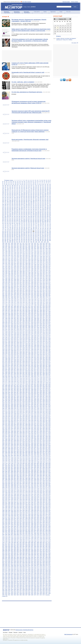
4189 (18, 494)
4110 (35, 488)
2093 (3, 329)
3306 (21, 424)
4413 (26, 512)
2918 (29, 394)
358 (8, 202)
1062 (21, 247)
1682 (44, 296)
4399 (35, 510)
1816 (38, 306)
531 (19, 212)
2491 (23, 360)
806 (24, 230)
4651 (26, 530)
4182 (47, 493)
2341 (32, 348)
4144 (35, 490)
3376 (26, 430)
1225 (49, 259)
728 (38, 225)
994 (22, 242)
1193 (6, 258)
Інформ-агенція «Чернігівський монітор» (14, 7)
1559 (32, 286)
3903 (26, 471)
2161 (3, 335)
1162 (15, 255)
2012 (15, 322)
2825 (6, 387)
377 (3, 203)
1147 (21, 254)
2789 (49, 383)
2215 (12, 339)
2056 (44, 325)
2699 (35, 376)
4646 (12, 530)
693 (5, 223)
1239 (41, 261)
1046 (23, 246)
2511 (32, 361)
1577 (35, 288)
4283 (44, 501)
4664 (15, 532)
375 (48, 202)
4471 (47, 516)
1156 (47, 254)
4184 (3, 494)
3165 (6, 414)
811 (36, 230)
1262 (9, 263)
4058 (32, 484)
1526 (35, 284)
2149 (18, 333)
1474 (32, 280)
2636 (49, 371)
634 (15, 219)
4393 (18, 510)
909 (19, 237)
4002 (18, 479)
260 (24, 195)
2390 (26, 352)
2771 (47, 382)
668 (45, 221)
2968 (26, 398)
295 (8, 198)
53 (6, 183)
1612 (38, 290)
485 (10, 210)
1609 (29, 290)
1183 (26, 257)
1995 (15, 321)
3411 (29, 432)
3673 (49, 453)
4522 (47, 520)
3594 (18, 447)
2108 (47, 329)
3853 (29, 467)
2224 (38, 339)
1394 (47, 273)
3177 (41, 414)
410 (31, 204)
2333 (9, 348)
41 (34, 182)
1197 (18, 258)
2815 (26, 386)
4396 (26, 510)
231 (5, 194)
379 (8, 203)
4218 (3, 497)
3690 (49, 454)
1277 (3, 265)
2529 (35, 363)
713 (3, 225)
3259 (32, 420)
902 (3, 237)
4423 (6, 513)
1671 (12, 296)
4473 (3, 517)
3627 (15, 450)
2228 (49, 339)
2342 (35, 348)
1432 (9, 277)
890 (24, 235)
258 (19, 195)
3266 (3, 422)
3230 (47, 418)
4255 (12, 500)
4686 (29, 533)
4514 (23, 520)
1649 (47, 293)
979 (36, 241)
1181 (21, 257)
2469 (9, 359)
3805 (38, 463)
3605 (49, 447)
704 (31, 223)
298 (15, 198)
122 (45, 186)
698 (17, 223)
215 (17, 192)
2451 (6, 357)
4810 (44, 543)
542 (45, 212)
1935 (38, 316)
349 (36, 200)
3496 (29, 439)
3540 (9, 443)
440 (3, 207)
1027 (18, 245)
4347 (32, 506)
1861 (21, 310)
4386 (47, 509)
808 (29, 230)
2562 (32, 365)
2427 (35, 355)
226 (43, 192)
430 (29, 206)
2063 (15, 326)
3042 (44, 403)
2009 (6, 322)
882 (5, 235)
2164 (12, 335)
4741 (41, 537)
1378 (49, 272)
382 (15, 203)
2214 (9, 339)
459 (48, 207)
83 (12, 184)
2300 (12, 345)
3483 (41, 438)
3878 (3, 470)
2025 (3, 324)
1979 (18, 320)
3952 (21, 475)
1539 (23, 285)
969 (12, 241)
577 (29, 215)
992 (17, 242)
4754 (29, 538)
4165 (47, 492)
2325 (35, 347)
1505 (23, 282)
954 (27, 239)
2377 (38, 351)
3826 (49, 465)
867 (19, 234)
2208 (41, 337)
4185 (6, 494)
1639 (18, 293)
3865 (15, 469)
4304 (6, 504)
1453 (21, 278)
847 (22, 233)
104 (3, 186)
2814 (23, 386)
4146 (41, 490)
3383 (47, 430)
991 (15, 242)
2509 (26, 361)
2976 (49, 398)
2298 (6, 345)
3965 (9, 477)
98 (39, 184)
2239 (32, 340)
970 (15, 241)
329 (38, 199)
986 (3, 242)
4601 (29, 526)
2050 (26, 325)
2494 (32, 360)
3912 (3, 473)
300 (19, 198)
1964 (23, 318)
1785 (47, 304)
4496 (21, 518)
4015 (6, 481)
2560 (26, 365)
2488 (15, 360)
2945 (9, 396)
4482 (29, 517)
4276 (23, 501)
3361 (32, 428)
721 (22, 225)
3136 (21, 411)
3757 (47, 459)
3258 (29, 420)
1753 (3, 302)
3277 (35, 422)
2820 (41, 386)
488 (17, 210)
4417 (38, 512)
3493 (21, 439)
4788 (29, 541)
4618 (29, 528)
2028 (12, 324)
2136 (29, 332)
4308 (18, 504)
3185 (15, 415)
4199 (47, 494)
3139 (29, 411)
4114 (47, 488)
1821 (3, 308)
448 (22, 207)
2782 (29, 383)
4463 (23, 516)
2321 (23, 347)
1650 (49, 293)
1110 (12, 251)
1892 (12, 313)
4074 (29, 485)
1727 (26, 300)
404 (17, 204)
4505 (47, 518)
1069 (41, 247)
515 (31, 211)
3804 (35, 463)
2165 (15, 335)
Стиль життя (37, 12)
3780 (15, 462)
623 (38, 218)
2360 (38, 349)
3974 (35, 477)
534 (27, 212)
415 (43, 204)
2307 (32, 345)
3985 (18, 478)
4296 (32, 502)
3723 (47, 457)
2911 (9, 394)
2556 (15, 365)
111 (19, 186)
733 (50, 225)
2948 (18, 396)
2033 (26, 324)
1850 (38, 309)
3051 (21, 404)
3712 (15, 457)
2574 (18, 367)
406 (22, 204)
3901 (21, 471)
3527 (21, 442)
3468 (47, 437)
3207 (29, 416)
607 (50, 216)
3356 (18, 428)
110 (17, 186)
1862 (23, 310)
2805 (47, 384)
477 (41, 208)
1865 (32, 310)
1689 (15, 297)
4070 (18, 485)
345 (27, 200)
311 (45, 198)
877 (43, 234)
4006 (29, 479)
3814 (15, 465)
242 (31, 194)
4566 (26, 524)
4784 (18, 541)
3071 (29, 406)
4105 (21, 488)
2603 (3, 369)
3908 (41, 471)
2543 (26, 364)
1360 (47, 270)
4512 (18, 520)
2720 (47, 378)
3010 (49, 400)
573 (19, 215)
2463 (41, 357)
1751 (47, 301)
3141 (35, 411)
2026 (6, 324)
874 (36, 234)
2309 (38, 345)
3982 (9, 478)
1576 (32, 288)
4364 (32, 508)
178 (29, 190)
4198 (44, 494)
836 (45, 231)
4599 (23, 526)
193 (15, 191)
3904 (29, 471)
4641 (47, 529)
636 (19, 219)
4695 (6, 534)
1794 (23, 305)
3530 (29, 442)
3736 (35, 458)
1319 (26, 267)
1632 (47, 292)
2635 (47, 371)
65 (28, 183)
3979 (49, 477)
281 (24, 196)
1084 (35, 249)
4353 (49, 506)
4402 (44, 510)
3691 (3, 455)
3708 (3, 457)
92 (28, 184)
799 (8, 230)
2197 (9, 337)
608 (3, 218)
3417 (47, 432)
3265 (49, 420)
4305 (9, 504)
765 (27, 227)
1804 (3, 306)
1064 (26, 247)
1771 (6, 304)
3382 (44, 430)
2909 (3, 394)
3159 (38, 412)
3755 (41, 459)
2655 (6, 373)
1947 (23, 317)
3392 (23, 431)
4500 (32, 518)
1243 (3, 262)
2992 (47, 399)
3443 (23, 435)
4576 (6, 525)
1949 (29, 317)
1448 (6, 278)
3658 (6, 453)
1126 (9, 253)
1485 (15, 281)
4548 (23, 522)
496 (36, 210)
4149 (49, 490)
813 (41, 230)
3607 (6, 449)
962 (45, 239)
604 (43, 216)
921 (48, 237)
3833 (21, 466)
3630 (23, 450)
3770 (35, 461)
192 (12, 191)
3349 (47, 427)
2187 (29, 336)
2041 (49, 324)
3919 (23, 473)
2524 (21, 363)
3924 (38, 473)
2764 (26, 382)
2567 (47, 365)
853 (36, 233)
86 (17, 184)
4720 (29, 536)
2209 (44, 337)
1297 (12, 266)
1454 (23, 278)
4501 (35, 518)
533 (24, 212)
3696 (18, 455)
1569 (12, 288)
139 (36, 187)
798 (5, 230)
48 (46, 182)
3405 (12, 432)
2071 (38, 326)
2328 (44, 347)
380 (10, 203)
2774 (6, 383)
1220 (35, 259)
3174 (32, 414)
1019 (44, 243)
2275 (38, 343)
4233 (47, 497)
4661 (6, 532)
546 (5, 214)
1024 (9, 245)
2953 (32, 396)
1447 (3, 278)
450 (27, 207)
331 (43, 199)
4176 (29, 493)
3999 (9, 479)
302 (24, 198)
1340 (38, 269)
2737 (47, 379)
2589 (12, 368)
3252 (12, 420)
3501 (44, 439)
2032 (23, 324)
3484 (44, 438)
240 (27, 194)
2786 (41, 383)
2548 (41, 364)
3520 (49, 441)
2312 (47, 345)
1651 (3, 294)
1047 (26, 246)
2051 (29, 325)
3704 (41, 455)
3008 (44, 400)
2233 (15, 340)
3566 (35, 445)
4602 (32, 526)
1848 (32, 309)
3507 (12, 441)
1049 (32, 246)
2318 (15, 347)
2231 (9, 340)
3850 (21, 467)
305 (31, 198)
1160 (9, 255)
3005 (35, 400)
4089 (23, 486)
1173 (47, 255)
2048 (21, 325)
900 (48, 235)
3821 (35, 465)
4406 (6, 512)
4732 (15, 537)
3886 (26, 470)
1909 (12, 314)
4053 (18, 484)
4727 (49, 536)
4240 (18, 498)
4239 (15, 498)
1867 (38, 310)
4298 (38, 502)
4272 (12, 501)
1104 (44, 250)
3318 (6, 426)
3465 (38, 437)
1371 (29, 272)
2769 (41, 382)
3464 (35, 437)
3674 (3, 454)
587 (3, 216)
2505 (15, 361)
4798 (9, 543)
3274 (26, 422)
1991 (3, 321)
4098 (49, 486)
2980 (12, 399)
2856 (47, 388)
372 (41, 202)
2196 (6, 337)
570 (12, 215)
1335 (23, 269)
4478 (18, 517)
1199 (23, 258)
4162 (38, 492)
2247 (6, 341)
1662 (35, 294)
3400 (47, 431)
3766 (23, 461)
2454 (15, 357)
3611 (18, 449)
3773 (44, 461)
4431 (29, 513)
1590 (23, 289)
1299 (18, 266)
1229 (12, 261)
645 (41, 219)
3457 (15, 437)
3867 (21, 469)
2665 (35, 373)
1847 (29, 309)
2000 (29, 321)
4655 (38, 530)
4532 (26, 521)
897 (41, 235)
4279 (32, 501)
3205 (23, 416)
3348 (44, 427)
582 (41, 215)
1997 (21, 321)
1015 (32, 243)
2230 (6, 340)
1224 (47, 259)
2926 (3, 395)
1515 (3, 284)
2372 (23, 351)
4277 (26, 501)
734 (3, 226)
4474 (6, 517)
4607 (47, 526)
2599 (41, 368)
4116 (3, 489)
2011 (12, 322)
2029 (15, 324)
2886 (35, 391)
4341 (15, 506)
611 (10, 218)
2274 (35, 343)
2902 (32, 392)
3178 (44, 414)
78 (3, 184)
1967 (32, 318)
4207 (21, 496)
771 (41, 227)
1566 (3, 288)
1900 (35, 313)
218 (24, 192)
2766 (32, 382)
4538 (44, 521)
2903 (35, 392)
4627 (6, 529)
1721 (9, 300)
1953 (41, 317)
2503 (9, 361)
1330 (9, 269)
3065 (12, 406)
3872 (35, 469)
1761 (26, 302)
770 (38, 227)
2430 (44, 355)
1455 (26, 278)
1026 (15, 245)
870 (27, 234)
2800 (32, 384)
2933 (23, 395)
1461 (44, 278)
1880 (26, 312)
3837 (32, 466)
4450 (35, 514)
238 (22, 194)
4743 (47, 537)
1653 (9, 294)
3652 (38, 451)
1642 (26, 293)
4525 (6, 521)
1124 (3, 253)
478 (43, 208)
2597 (35, 368)
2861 (12, 390)
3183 (9, 415)
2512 (35, 361)
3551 (41, 443)
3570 (47, 445)
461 (3, 208)
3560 (18, 445)
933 (27, 238)
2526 (26, 363)
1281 (15, 265)
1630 (41, 292)
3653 (41, 451)
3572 (3, 446)
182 (38, 190)
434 (38, 206)
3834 (23, 466)
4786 (23, 541)
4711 (3, 536)
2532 (44, 363)
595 (22, 216)
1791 (15, 305)
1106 (49, 250)
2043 (6, 325)
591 (12, 216)
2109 (49, 329)
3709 (6, 457)
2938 (38, 395)
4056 (26, 484)
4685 (26, 533)
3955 (29, 475)
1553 (15, 286)
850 (29, 233)
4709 (47, 534)
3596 (23, 447)
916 (36, 237)
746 (31, 226)
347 (31, 200)
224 (38, 192)
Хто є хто (68, 12)
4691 (44, 533)
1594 (35, 289)
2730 (26, 379)
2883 (26, 391)
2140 (41, 332)
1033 (35, 245)
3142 (38, 411)
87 (19, 184)
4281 (38, 501)
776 (3, 229)
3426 (23, 434)
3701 (32, 455)
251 (3, 195)
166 (50, 188)
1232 (21, 261)
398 (3, 204)
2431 (47, 355)
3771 (38, 461)
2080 (15, 328)
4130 (44, 489)
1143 (9, 254)
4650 (23, 530)
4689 (38, 533)
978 (34, 241)
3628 (18, 450)
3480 (32, 438)
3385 (3, 431)
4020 (21, 481)
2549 (44, 364)
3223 (26, 418)
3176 (38, 414)
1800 (41, 305)
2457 (23, 357)
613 (15, 218)
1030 (26, 245)
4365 (35, 508)
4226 (26, 497)
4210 (29, 496)
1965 (26, 318)
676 (15, 222)
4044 (41, 482)
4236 (6, 498)
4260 (26, 500)
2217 (18, 339)
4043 (38, 482)
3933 (15, 474)
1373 (35, 272)
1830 (29, 308)
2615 (38, 369)
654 (12, 221)
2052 (32, 325)
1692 (23, 297)
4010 (41, 479)
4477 (15, 517)
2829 (18, 387)
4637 (35, 529)
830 (31, 231)
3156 (29, 412)
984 (48, 241)
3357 (21, 428)
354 (48, 200)
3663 (21, 453)
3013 (9, 402)
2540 (18, 364)
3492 (18, 439)
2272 (29, 343)
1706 (15, 298)
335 (3, 200)
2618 (47, 369)
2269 (21, 343)
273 (5, 196)
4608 (49, 526)
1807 (12, 306)
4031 (3, 482)
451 (29, 207)
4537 (41, 521)
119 (38, 186)
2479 (38, 359)
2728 (21, 379)
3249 (3, 420)
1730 (35, 300)
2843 (9, 388)
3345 (35, 427)
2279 (49, 343)
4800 (15, 543)
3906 (35, 471)
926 (10, 238)
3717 (29, 457)
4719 (26, 536)
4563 (18, 524)
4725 (44, 536)
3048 (12, 404)
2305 (26, 345)
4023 (29, 481)
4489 (49, 517)
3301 (6, 424)
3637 (44, 450)
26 (6, 182)
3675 (6, 454)
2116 (21, 331)
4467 (35, 516)
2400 (6, 353)
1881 (29, 312)
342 (19, 200)
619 (29, 218)
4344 (23, 506)
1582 (49, 288)
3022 (35, 402)
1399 (12, 274)
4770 (26, 540)
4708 (44, 534)
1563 (44, 286)
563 (45, 214)
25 (5, 182)
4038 (23, 482)
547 (8, 214)
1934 (35, 316)
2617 (44, 369)
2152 (26, 333)
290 (45, 196)
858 (48, 233)
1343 (47, 269)
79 (5, 184)
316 (8, 199)
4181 (44, 493)
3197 (49, 415)
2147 (12, 333)
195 (19, 191)
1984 (32, 320)
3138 (26, 411)
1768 (47, 302)
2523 (18, 363)
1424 (35, 276)
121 (43, 186)
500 (45, 210)
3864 (12, 469)
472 (29, 208)
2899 (23, 392)
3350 (49, 427)
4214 (41, 496)
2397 (47, 352)
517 (36, 211)
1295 (6, 266)
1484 (12, 281)
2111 (6, 331)
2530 (38, 363)
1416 (12, 276)
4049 (6, 484)
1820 (49, 306)
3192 (35, 415)
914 (31, 237)
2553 (6, 365)
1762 (29, 302)
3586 (44, 446)
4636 (32, 529)
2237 (26, 340)
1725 (21, 300)
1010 (18, 243)
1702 (3, 298)
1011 (21, 243)
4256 (15, 500)
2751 (38, 380)
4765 (12, 540)
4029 (47, 481)
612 (12, 218)
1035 (41, 245)
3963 (3, 477)
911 (24, 237)
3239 (23, 419)
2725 (12, 379)
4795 (49, 541)
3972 (29, 477)
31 (15, 182)
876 (41, 234)
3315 (47, 424)
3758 (49, 459)
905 (10, 237)
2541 (21, 364)
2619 (49, 369)
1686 (6, 297)
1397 (6, 274)
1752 (49, 301)
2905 (41, 392)
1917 (35, 314)
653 (10, 221)
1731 (38, 300)
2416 (3, 355)
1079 (21, 249)
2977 (3, 399)
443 (10, 207)
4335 (47, 505)
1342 (44, 269)
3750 (26, 459)
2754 (47, 380)
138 (34, 187)
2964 (15, 398)
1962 (18, 318)
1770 (3, 304)
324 (27, 199)
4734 (21, 537)
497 (38, 210)
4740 (38, 537)
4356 (9, 508)
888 (19, 235)
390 (34, 203)
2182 (15, 336)
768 (34, 227)
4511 (15, 520)
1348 (12, 270)
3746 (15, 459)
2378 (41, 351)
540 (41, 212)
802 (15, 230)
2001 (32, 321)
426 (19, 206)
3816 (21, 465)
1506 (26, 282)
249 (48, 194)
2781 (26, 383)
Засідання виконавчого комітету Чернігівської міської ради (28, 159)
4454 (47, 514)
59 (17, 183)
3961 (47, 475)
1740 (15, 301)
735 (5, 226)
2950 (23, 396)
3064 (9, 406)
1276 (49, 263)
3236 (15, 419)
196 (22, 191)
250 (50, 194)
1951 (35, 317)
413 (38, 204)
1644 (32, 293)
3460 (23, 437)
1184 (29, 257)
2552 (3, 365)
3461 (26, 437)
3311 (35, 424)
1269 (29, 263)
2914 (18, 394)
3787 (35, 462)
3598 (29, 447)
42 (35, 182)
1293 (49, 265)
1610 (32, 290)
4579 (15, 525)
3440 (15, 435)
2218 (21, 339)
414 (41, 204)
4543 (9, 522)
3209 (35, 416)
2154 (32, 333)
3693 (9, 455)
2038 (41, 324)
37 (26, 182)
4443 (15, 514)
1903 (44, 313)
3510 (21, 441)
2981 (15, 399)
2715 (32, 378)
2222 (32, 339)
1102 (38, 250)
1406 (32, 274)
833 (38, 231)
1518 (12, 284)
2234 (18, 340)
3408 (21, 432)
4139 (21, 490)
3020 (29, 402)
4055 (23, 484)
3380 (38, 430)
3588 (49, 446)
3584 (38, 446)
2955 (38, 396)
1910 (15, 314)
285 (34, 196)
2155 (35, 333)
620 (31, 218)
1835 (44, 308)
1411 (47, 274)
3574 (9, 446)
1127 (12, 253)
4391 (12, 510)
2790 (3, 384)
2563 (35, 365)
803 (17, 230)
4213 (38, 496)
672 (5, 222)
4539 (47, 521)
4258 (21, 500)
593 (17, 216)
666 (41, 221)
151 (15, 188)
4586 (35, 525)
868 (22, 234)
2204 (29, 337)
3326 (29, 426)
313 (50, 198)
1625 (26, 292)
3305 (18, 424)
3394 (29, 431)
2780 (23, 383)
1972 (47, 318)
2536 (6, 364)
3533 (38, 442)
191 (10, 191)
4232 (44, 497)
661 (29, 221)
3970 (23, 477)
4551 (32, 522)
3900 (18, 471)
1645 (35, 293)
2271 (26, 343)
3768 (29, 461)
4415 (32, 512)
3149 (9, 412)
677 (17, 222)
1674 (21, 296)
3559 (15, 445)
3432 (41, 434)
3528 (23, 442)
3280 (44, 422)
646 (43, 219)
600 (34, 216)
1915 (29, 314)
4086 (15, 486)
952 (22, 239)
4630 (15, 529)
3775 (49, 461)
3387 (9, 431)
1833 (38, 308)
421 (8, 206)
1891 (9, 313)
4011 (44, 479)
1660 (29, 294)
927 (12, 238)
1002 (42, 242)
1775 (18, 304)
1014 (29, 243)
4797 (6, 543)
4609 (3, 528)
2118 (26, 331)
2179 (6, 336)
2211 (49, 337)
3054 (29, 404)
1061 (18, 247)
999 (34, 242)
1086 (41, 249)
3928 (49, 473)
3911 (49, 471)
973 (22, 241)
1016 (35, 243)
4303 (3, 504)
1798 (35, 305)
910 (22, 237)
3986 (21, 478)
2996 (9, 400)
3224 (29, 418)
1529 (44, 284)
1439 (29, 277)
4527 (12, 521)
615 (19, 218)
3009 (47, 400)
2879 (15, 391)
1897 (26, 313)
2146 (9, 333)
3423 (15, 434)
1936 (41, 316)
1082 (29, 249)
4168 (6, 493)
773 (45, 227)
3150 (12, 412)
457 (43, 207)
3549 (35, 443)
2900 (26, 392)
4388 (3, 510)
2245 (49, 340)
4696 (9, 534)
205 (43, 191)
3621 (47, 449)
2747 (26, 380)
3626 (12, 450)
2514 (41, 361)
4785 (21, 541)
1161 (12, 255)
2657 (12, 373)
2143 (49, 332)
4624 (47, 528)
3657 (3, 453)
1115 (26, 251)
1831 (32, 308)
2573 (15, 367)
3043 (47, 403)
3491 (15, 439)
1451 (15, 278)
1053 (44, 246)
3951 (18, 475)
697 (15, 223)
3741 (49, 458)
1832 (35, 308)
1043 (15, 246)
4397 (29, 510)
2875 (3, 391)
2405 (21, 353)
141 (41, 187)
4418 (41, 512)
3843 (49, 466)
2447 (44, 356)
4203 (9, 496)
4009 (38, 479)
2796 (21, 384)
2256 (32, 341)
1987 (41, 320)
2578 (29, 367)
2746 (23, 380)
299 (17, 198)
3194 (41, 415)
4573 (47, 524)
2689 (6, 376)
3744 (9, 459)
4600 (26, 526)
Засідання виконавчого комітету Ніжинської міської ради (28, 168)
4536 (38, 521)
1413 (3, 276)
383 (17, 203)
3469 (49, 437)
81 (8, 184)
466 (15, 208)
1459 (38, 278)
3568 (41, 445)
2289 (29, 344)
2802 (38, 384)
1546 (44, 285)
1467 (12, 280)
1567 (6, 288)
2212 (3, 339)
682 (29, 222)
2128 (6, 332)
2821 (44, 386)
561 (41, 214)
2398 (49, 352)
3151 (15, 412)
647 (45, 219)
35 (23, 182)
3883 (18, 470)
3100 (15, 408)
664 (36, 221)
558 (34, 214)
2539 (15, 364)
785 (24, 229)
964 (50, 239)
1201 (29, 258)
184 (43, 190)
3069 (23, 406)
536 (31, 212)
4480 (23, 517)
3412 (32, 432)
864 (12, 234)
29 (12, 182)
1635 (6, 293)
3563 (26, 445)
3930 (6, 474)
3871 (32, 469)
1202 (32, 258)
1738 (9, 301)
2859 (6, 390)
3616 (32, 449)
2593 (23, 368)
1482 (6, 281)
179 (31, 190)
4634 (26, 529)
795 (48, 229)
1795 (26, 305)
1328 (3, 269)
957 (34, 239)
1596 (41, 289)
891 (27, 235)
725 (31, 225)
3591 (9, 447)
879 (48, 234)
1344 (49, 269)
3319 (9, 426)
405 (19, 204)
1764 (35, 302)
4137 (15, 490)
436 (43, 206)
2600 (44, 368)
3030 (9, 403)
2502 (6, 361)
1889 (3, 313)
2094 (6, 329)
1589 (21, 289)
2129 (9, 332)
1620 (12, 292)
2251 (18, 341)
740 (17, 226)
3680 (21, 454)
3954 (26, 475)
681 (27, 222)
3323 (21, 426)
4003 (21, 479)
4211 (32, 496)
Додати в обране (75, 2)
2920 (35, 394)
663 (34, 221)
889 (22, 235)
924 (5, 238)
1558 (29, 286)
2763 (23, 382)
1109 (9, 251)
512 (24, 211)
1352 (23, 270)
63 (24, 183)
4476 (12, 517)
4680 (12, 533)
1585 (9, 289)
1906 (3, 314)
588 (5, 216)
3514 (32, 441)
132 (19, 187)
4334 (44, 505)
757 (8, 227)
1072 (49, 247)
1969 (38, 318)
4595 (12, 526)
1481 (3, 281)
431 (31, 206)
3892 (44, 470)
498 (41, 210)
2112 (9, 331)
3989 (29, 478)
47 (44, 182)
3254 (18, 420)
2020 (38, 322)
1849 (35, 309)
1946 (21, 317)
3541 (12, 443)
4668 (26, 532)
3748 (21, 459)
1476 (38, 280)
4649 (21, 530)
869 (24, 234)
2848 (23, 388)
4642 (49, 529)
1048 (29, 246)
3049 (15, 404)
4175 (26, 493)
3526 (18, 442)
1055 (49, 246)
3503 (49, 439)
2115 (18, 331)
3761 (9, 461)
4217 (49, 496)
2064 (18, 326)
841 (8, 233)
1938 (47, 316)
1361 (49, 270)
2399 (3, 353)
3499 (38, 439)
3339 (18, 427)
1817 (41, 306)
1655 (15, 294)
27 (8, 182)
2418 (9, 355)
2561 (29, 365)
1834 (41, 308)
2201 (21, 337)
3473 (12, 438)
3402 (3, 432)
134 (24, 187)
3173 (29, 414)
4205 (15, 496)
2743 (15, 380)
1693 (26, 297)
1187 (38, 257)
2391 (29, 352)
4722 (35, 536)
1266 (21, 263)
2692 (15, 376)
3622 (49, 449)
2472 (18, 359)
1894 (18, 313)
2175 (44, 335)
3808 (47, 463)
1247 (15, 262)
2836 (38, 387)
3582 (32, 446)
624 (41, 218)
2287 (23, 344)
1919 (41, 314)
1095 (18, 250)
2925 (49, 394)
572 (17, 215)
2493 (29, 360)
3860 (49, 467)
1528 (41, 284)
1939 (49, 316)
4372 (6, 509)
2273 (32, 343)
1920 (44, 314)
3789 (41, 462)
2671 (3, 375)
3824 (44, 465)
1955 (47, 317)
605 (45, 216)
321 (19, 199)
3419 (3, 434)
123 (48, 186)
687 (41, 222)
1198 (21, 258)
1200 (26, 258)
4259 (23, 500)
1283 (21, 265)
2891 (49, 391)
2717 (38, 378)
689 (45, 222)
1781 (35, 304)
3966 (12, 477)
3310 (32, 424)
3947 (6, 475)
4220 (9, 497)
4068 (12, 485)
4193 (29, 494)
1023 (6, 245)
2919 (32, 394)
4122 (21, 489)
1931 (26, 316)
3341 (23, 427)
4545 (15, 522)
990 (12, 242)
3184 (12, 415)
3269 (12, 422)
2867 (29, 390)
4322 (9, 505)
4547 (21, 522)
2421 (18, 355)
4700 (21, 534)
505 (8, 211)
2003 (38, 321)
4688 (35, 533)
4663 (12, 532)
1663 (38, 294)
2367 (9, 351)
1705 (12, 298)
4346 (29, 506)
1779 (29, 304)
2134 (23, 332)
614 (17, 218)
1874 (9, 312)
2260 (44, 341)
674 (10, 222)
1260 (3, 263)
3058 (41, 404)
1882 (32, 312)
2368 (12, 351)
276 (12, 196)
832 (36, 231)
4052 (15, 484)
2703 (47, 376)
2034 (29, 324)
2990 (41, 399)
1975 (6, 320)
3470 (3, 438)
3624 (6, 450)
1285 (26, 265)
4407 (9, 512)
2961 (6, 398)
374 (45, 202)
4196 (38, 494)
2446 (41, 356)
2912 (12, 394)
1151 (32, 254)
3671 (44, 453)
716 (10, 225)
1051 (38, 246)
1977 (12, 320)
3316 (49, 424)
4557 (49, 522)
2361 (41, 349)
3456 (12, 437)
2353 (18, 349)
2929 (12, 395)
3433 (44, 434)
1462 (47, 278)
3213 (47, 416)
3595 (21, 447)
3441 (18, 435)
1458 (35, 278)
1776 (21, 304)
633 (12, 219)
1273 (41, 263)
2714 (29, 378)
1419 (21, 276)
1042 (12, 246)
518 (38, 211)
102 (48, 184)
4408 (12, 512)
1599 (49, 289)
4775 (41, 540)
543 (48, 212)
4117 (6, 489)
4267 (47, 500)
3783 (23, 462)
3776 (3, 462)
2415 (49, 353)
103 (50, 184)
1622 (18, 292)
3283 (3, 423)
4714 (12, 536)
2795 (18, 384)
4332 (38, 505)
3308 (26, 424)
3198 (3, 416)
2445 (38, 356)
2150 (21, 333)
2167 (21, 335)
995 (24, 242)
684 (34, 222)
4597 (18, 526)
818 (3, 231)
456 (41, 207)
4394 (21, 510)
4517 (32, 520)
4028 (44, 481)
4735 (23, 537)
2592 (21, 368)
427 (22, 206)
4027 (41, 481)
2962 (9, 398)
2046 (15, 325)
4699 (18, 534)
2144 (3, 333)
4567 (29, 524)
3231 (49, 418)
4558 (3, 524)
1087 (44, 249)
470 (24, 208)
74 (44, 183)
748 (36, 226)
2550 (47, 364)
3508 (15, 441)
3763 (15, 461)
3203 (18, 416)
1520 (18, 284)
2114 (15, 331)
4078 (41, 485)
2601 (47, 368)
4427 (18, 513)
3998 (6, 479)
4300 (44, 502)
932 (24, 238)
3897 (9, 471)
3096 (3, 408)
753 (48, 226)
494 (31, 210)
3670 (41, 453)
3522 (6, 442)
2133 (21, 332)
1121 (44, 251)
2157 (41, 333)
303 (27, 198)
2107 (44, 329)
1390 (35, 273)
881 (3, 235)
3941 (38, 474)
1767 (44, 302)
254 (10, 195)
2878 (12, 391)
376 (50, 202)
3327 (32, 426)
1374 (38, 272)
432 (34, 206)
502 (50, 210)
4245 (32, 498)
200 (31, 191)
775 (50, 227)
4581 (21, 525)
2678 (23, 375)
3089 (32, 407)
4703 (29, 534)
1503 (18, 282)
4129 (41, 489)
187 (50, 190)
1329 (6, 269)
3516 (38, 441)
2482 (47, 359)
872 (31, 234)
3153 (21, 412)
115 (29, 186)
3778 (9, 462)
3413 (35, 432)
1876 (15, 312)
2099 (21, 329)
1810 (21, 306)
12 (30, 180)
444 (12, 207)
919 (43, 237)
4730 (9, 537)
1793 (21, 305)
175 (22, 190)
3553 (47, 443)
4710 (49, 534)
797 (3, 230)
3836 (29, 466)
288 (41, 196)
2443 (32, 356)
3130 (3, 411)
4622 (41, 528)
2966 (21, 398)
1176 (6, 257)
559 (36, 214)
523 (50, 211)
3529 (26, 442)
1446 (49, 277)
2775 (9, 383)
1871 (49, 310)
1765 (38, 302)
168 (5, 190)
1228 (9, 261)
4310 (23, 504)
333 (48, 199)
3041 (41, 403)
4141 (26, 490)
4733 (18, 537)
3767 (26, 461)
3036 (26, 403)
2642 (18, 372)
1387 (26, 273)
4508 (6, 520)
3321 (15, 426)
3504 (3, 441)
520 (43, 211)
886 (15, 235)
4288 (9, 502)
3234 (9, 419)
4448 (29, 514)
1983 (29, 320)
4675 (47, 532)
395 (45, 203)
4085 (12, 486)
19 (43, 180)
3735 (32, 458)
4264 (38, 500)
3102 (21, 408)
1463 (49, 278)
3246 (44, 419)
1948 (26, 317)
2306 (29, 345)
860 (3, 234)
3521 (3, 442)
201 (34, 191)
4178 (35, 493)
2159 (47, 333)
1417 (15, 276)
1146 (18, 254)
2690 (9, 376)
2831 (23, 387)
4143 (32, 490)
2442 (29, 356)
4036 (18, 482)
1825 (15, 308)
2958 (47, 396)
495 (34, 210)
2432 (49, 355)
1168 (32, 255)
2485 (6, 360)
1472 (26, 280)
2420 (15, 355)
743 (24, 226)
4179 (38, 493)
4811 (47, 543)
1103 (41, 250)
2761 (18, 382)
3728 (12, 458)
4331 (35, 505)
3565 (32, 445)
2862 (15, 390)
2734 (38, 379)
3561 (21, 445)
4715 (15, 536)
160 (36, 188)
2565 (41, 365)
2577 (26, 367)
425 (17, 206)
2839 (47, 387)
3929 (3, 474)
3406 (15, 432)
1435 (18, 277)
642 (34, 219)
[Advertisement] (27, 56)
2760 (15, 382)
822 (12, 231)
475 (36, 208)
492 (27, 210)
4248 (41, 498)
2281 (6, 344)
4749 (15, 538)
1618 (6, 292)
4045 (44, 482)
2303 (21, 345)
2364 (49, 349)
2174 (41, 335)
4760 (47, 538)
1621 (15, 292)
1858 (12, 310)
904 (8, 237)
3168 (15, 414)
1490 (29, 281)
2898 (21, 392)
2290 (32, 344)
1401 (18, 274)
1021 (49, 243)
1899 (32, 313)
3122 (29, 410)
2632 (38, 371)
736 (8, 226)
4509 (9, 520)
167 (3, 190)
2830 (21, 387)
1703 (6, 298)
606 (48, 216)
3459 (21, 437)
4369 (47, 508)
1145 (15, 254)
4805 (29, 543)
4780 (6, 541)
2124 (44, 331)
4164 (44, 492)
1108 (6, 251)
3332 (47, 426)
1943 (12, 317)
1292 (47, 265)
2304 (23, 345)
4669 (29, 532)
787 (29, 229)
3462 (29, 437)
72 (41, 183)
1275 (47, 263)
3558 (12, 445)
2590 (15, 368)
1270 (32, 263)
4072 (23, 485)
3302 (9, 424)
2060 (6, 326)
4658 (47, 530)
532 (22, 212)
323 (24, 199)
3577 (18, 446)
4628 (9, 529)
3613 (23, 449)
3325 (26, 426)
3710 (9, 457)
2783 (32, 383)
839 (3, 233)
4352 (47, 506)
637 (22, 219)
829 (29, 231)
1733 (44, 300)
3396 (35, 431)
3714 (21, 457)
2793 (12, 384)
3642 (9, 451)
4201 (3, 496)
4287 (6, 502)
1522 (23, 284)
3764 (18, 461)
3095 (49, 407)
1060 (15, 247)
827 (24, 231)
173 (17, 190)
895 (36, 235)
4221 (12, 497)
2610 (23, 369)
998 (31, 242)
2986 (29, 399)
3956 (32, 475)
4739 (35, 537)
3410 (26, 432)
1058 (9, 247)
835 (43, 231)
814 (43, 230)
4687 (32, 533)
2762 (21, 382)
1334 (21, 269)
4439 (3, 514)
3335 (6, 427)
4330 (32, 505)
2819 (38, 386)
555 (27, 214)
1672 (15, 296)
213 (12, 192)
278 (17, 196)
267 (41, 195)
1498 (3, 282)
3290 (23, 423)
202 (36, 191)
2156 (38, 333)
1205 (41, 258)
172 (15, 190)
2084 (26, 328)
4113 (44, 488)
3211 (41, 416)
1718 (49, 298)
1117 (32, 251)
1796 (29, 305)
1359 (44, 270)
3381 (41, 430)
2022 (44, 322)
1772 (9, 304)
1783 (41, 304)
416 (45, 204)
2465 (47, 357)
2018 (32, 322)
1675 (23, 296)
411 (34, 204)
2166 (18, 335)
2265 (9, 343)
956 (31, 239)
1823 (9, 308)
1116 (29, 251)
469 (22, 208)
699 (19, 223)
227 (45, 192)
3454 (6, 437)
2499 (47, 360)
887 (17, 235)
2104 (35, 329)
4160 (32, 492)
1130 (21, 253)
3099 (12, 408)
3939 (32, 474)
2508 (23, 361)
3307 (23, 424)
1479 (47, 280)
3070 (26, 406)
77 (50, 183)
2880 (18, 391)
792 (41, 229)
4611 (9, 528)
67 (32, 183)
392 (38, 203)
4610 (6, 528)
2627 (23, 371)
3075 (41, 406)
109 (15, 186)
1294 (3, 266)
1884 (38, 312)
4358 (15, 508)
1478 (44, 280)
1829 (26, 308)
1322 (35, 267)
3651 (35, 451)
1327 (49, 267)
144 (48, 187)
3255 (21, 420)
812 (38, 230)
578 (31, 215)
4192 (26, 494)
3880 (9, 470)
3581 (29, 446)
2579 (32, 367)
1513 (47, 282)
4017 (12, 481)
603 (41, 216)
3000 (21, 400)
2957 (44, 396)
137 (31, 187)
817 (50, 230)
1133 (29, 253)
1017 (38, 243)
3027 (49, 402)
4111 (38, 488)
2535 (3, 364)
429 (27, 206)
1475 (35, 280)
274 (8, 196)
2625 (18, 371)
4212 (35, 496)
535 (29, 212)
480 (48, 208)
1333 (18, 269)
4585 (32, 525)
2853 (38, 388)
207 (48, 191)
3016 (18, 402)
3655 (47, 451)
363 (19, 202)
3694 (12, 455)
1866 (35, 310)
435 (41, 206)
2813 (21, 386)
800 (10, 230)
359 (10, 202)
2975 (47, 398)
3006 (38, 400)
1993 (9, 321)
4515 (26, 520)
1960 (12, 318)
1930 (23, 316)
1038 (49, 245)
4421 (49, 512)
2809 (9, 386)
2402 (12, 353)
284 (31, 196)
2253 (23, 341)
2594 (26, 368)
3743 (6, 459)
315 (5, 199)
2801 (35, 384)
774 (48, 227)
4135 (9, 490)
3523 (9, 442)
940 (43, 238)
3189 (26, 415)
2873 (47, 390)
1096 (21, 250)
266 (38, 195)
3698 (23, 455)
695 (10, 223)
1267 (23, 263)
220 (29, 192)
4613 (15, 528)
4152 (9, 492)
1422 (29, 276)
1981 (23, 320)
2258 (38, 341)
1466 (9, 280)
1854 (49, 309)
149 (10, 188)
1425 (38, 276)
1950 (32, 317)
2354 (21, 349)
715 (8, 225)
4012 (47, 479)
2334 (12, 348)
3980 (3, 478)
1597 (44, 289)
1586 (12, 289)
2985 (26, 399)
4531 (23, 521)
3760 (6, 461)
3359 (26, 428)
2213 (6, 339)
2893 (6, 392)
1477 (41, 280)
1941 (6, 317)
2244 (47, 340)
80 (6, 184)
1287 (32, 265)
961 (43, 239)
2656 (9, 373)
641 (31, 219)
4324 (15, 505)
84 (14, 184)
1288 (35, 265)
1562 (41, 286)
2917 (26, 394)
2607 (15, 369)
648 (48, 219)
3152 (18, 412)
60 (19, 183)
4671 (35, 532)
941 (45, 238)
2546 (35, 364)
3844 (3, 467)
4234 (49, 497)
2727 (18, 379)
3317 (3, 426)
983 (45, 241)
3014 (12, 402)
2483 (49, 359)
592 (15, 216)
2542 (23, 364)
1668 (3, 296)
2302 (18, 345)
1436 (21, 277)
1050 (35, 246)
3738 (41, 458)
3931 (9, 474)
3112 (49, 408)
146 (3, 188)
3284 (6, 423)
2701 (41, 376)
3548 (32, 443)
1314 (12, 267)
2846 (18, 388)
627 (48, 218)
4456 (3, 516)
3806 (41, 463)
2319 (18, 347)
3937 (26, 474)
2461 (35, 357)
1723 (15, 300)
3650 (32, 451)
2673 (9, 375)
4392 (15, 510)
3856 (38, 467)
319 (15, 199)
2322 (26, 347)
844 (15, 233)
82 (10, 184)
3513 (29, 441)
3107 (35, 408)
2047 (18, 325)
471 (27, 208)
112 (22, 186)
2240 (35, 340)
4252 (3, 500)
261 (27, 195)
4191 (23, 494)
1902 (41, 313)
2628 (26, 371)
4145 (38, 490)
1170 (38, 255)
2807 (3, 386)
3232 (3, 419)
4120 (15, 489)
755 (3, 227)
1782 (38, 304)
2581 (38, 367)
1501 (12, 282)
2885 (32, 391)
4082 (3, 486)
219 (27, 192)
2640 (12, 372)
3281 (47, 422)
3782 (21, 462)
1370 (26, 272)
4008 (35, 479)
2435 (9, 356)
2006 (47, 321)
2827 (12, 387)
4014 (3, 481)
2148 (15, 333)
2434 (6, 356)
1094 (15, 250)
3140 (32, 411)
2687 (49, 375)
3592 (12, 447)
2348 (3, 349)
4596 (15, 526)
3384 (49, 430)
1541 (29, 285)
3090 (35, 407)
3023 (38, 402)
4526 (9, 521)
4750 (18, 538)
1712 (32, 298)
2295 (47, 344)
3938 (29, 474)
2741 (9, 380)
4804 (26, 543)
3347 (41, 427)
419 (3, 206)
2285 (18, 344)
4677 (3, 533)
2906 (44, 392)
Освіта (45, 12)
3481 (35, 438)
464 (10, 208)
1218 (29, 259)
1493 (38, 281)
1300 (21, 266)
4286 (3, 502)
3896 (6, 471)
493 (29, 210)
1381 (9, 273)
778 (8, 229)
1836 (47, 308)
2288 (26, 344)
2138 (35, 332)
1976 (9, 320)
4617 (26, 528)
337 (8, 200)
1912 (21, 314)
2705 (3, 378)
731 (45, 225)
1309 (47, 266)
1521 (21, 284)
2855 (44, 388)
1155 (44, 254)
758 (10, 227)
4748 (12, 538)
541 (43, 212)
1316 (18, 267)
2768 (38, 382)
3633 (32, 450)
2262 (49, 341)
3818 (26, 465)
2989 (38, 399)
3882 (15, 470)
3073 (35, 406)
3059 (44, 404)
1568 (9, 288)
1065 (29, 247)
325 (29, 199)
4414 (29, 512)
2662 (26, 373)
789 (34, 229)
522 (48, 211)
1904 (47, 313)
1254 (35, 262)
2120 (32, 331)
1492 (35, 281)
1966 (29, 318)
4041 (32, 482)
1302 (26, 266)
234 (12, 194)
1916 (32, 314)
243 (34, 194)
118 (36, 186)
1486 (18, 281)
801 (12, 230)
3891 (41, 470)
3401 (49, 431)
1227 (6, 261)
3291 (26, 423)
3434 (47, 434)
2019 (35, 322)
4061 (41, 484)
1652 (6, 294)
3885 (23, 470)
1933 (32, 316)
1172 (44, 255)
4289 (12, 502)
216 (19, 192)
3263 (44, 420)
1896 (23, 313)
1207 (47, 258)
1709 (23, 298)
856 (43, 233)
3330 (41, 426)
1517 (9, 284)
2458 (26, 357)
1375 (41, 272)
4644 (6, 530)
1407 (35, 274)
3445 (29, 435)
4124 (26, 489)
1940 (3, 317)
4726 (47, 536)
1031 (29, 245)
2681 (32, 375)
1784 (44, 304)
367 (29, 202)
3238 (21, 419)
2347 (49, 348)
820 (8, 231)
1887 (47, 312)
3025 (44, 402)
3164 (3, 414)
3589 (3, 447)
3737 (38, 458)
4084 (9, 486)
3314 (44, 424)
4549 (26, 522)
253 (8, 195)
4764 (9, 540)
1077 (15, 249)
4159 (29, 492)
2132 (18, 332)
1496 (47, 281)
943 (50, 238)
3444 (26, 435)
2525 (23, 363)
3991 (35, 478)
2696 (26, 376)
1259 (49, 262)
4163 (41, 492)
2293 (41, 344)
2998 (15, 400)
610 (8, 218)
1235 (29, 261)
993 (19, 242)
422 (10, 206)
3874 (41, 469)
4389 (6, 510)
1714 (38, 298)
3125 (38, 410)
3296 (41, 423)
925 (8, 238)
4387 (49, 509)
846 (19, 233)
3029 (6, 403)
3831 (15, 466)
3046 (6, 404)
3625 (9, 450)
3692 (6, 455)
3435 (49, 434)
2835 (35, 387)
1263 (12, 263)
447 (19, 207)
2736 (44, 379)
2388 (21, 352)
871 (29, 234)
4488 (47, 517)
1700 (47, 297)
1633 (49, 292)
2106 (41, 329)
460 (50, 207)
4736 (26, 537)
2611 (26, 369)
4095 (41, 486)
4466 (32, 516)
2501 (3, 361)
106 (8, 186)
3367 (49, 428)
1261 (6, 263)
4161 (35, 492)
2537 (9, 364)
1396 (3, 274)
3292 (29, 423)
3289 (21, 423)
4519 (38, 520)
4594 (9, 526)
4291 (18, 502)
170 (10, 190)
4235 (3, 498)
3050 (18, 404)
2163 (9, 335)
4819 (21, 544)
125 (3, 187)
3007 (41, 400)
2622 (9, 371)
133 (22, 187)
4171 (15, 493)
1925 (9, 316)
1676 (26, 296)
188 (3, 191)
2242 (41, 340)
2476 (29, 359)
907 (15, 237)
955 (29, 239)
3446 (32, 435)
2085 (29, 328)
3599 (32, 447)
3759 (3, 461)
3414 (38, 432)
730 (43, 225)
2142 (47, 332)
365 (24, 202)
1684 (49, 296)
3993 (41, 478)
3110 (44, 408)
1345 (3, 270)
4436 (44, 513)
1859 (15, 310)
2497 (41, 360)
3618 (38, 449)
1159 (6, 255)
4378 (23, 509)
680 (24, 222)
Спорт (61, 12)
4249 (44, 498)
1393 (44, 273)
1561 (38, 286)
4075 (32, 485)
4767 (18, 540)
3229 (44, 418)
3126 (41, 410)
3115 (9, 410)
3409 (23, 432)
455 (38, 207)
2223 (35, 339)
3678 (15, 454)
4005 (26, 479)
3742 (3, 459)
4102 (12, 488)
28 (10, 182)
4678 (6, 533)
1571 (18, 288)
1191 (49, 257)
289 (43, 196)
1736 (3, 301)
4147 (44, 490)
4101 (9, 488)
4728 (3, 537)
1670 (9, 296)
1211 (9, 259)
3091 (38, 407)
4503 (41, 518)
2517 (49, 361)
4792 (41, 541)
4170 (12, 493)
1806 (9, 306)
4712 (6, 536)
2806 (49, 384)
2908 (49, 392)
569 (10, 215)
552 (19, 214)
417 (48, 204)
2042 (3, 325)
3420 (6, 434)
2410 (35, 353)
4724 (41, 536)
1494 (41, 281)
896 (38, 235)
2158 (44, 333)
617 (24, 218)
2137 (32, 332)
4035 (15, 482)
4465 (29, 516)
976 (29, 241)
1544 (38, 285)
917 (38, 237)
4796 (3, 543)
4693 (49, 533)
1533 (6, 285)
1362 (3, 272)
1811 (23, 306)
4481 (26, 517)
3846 (9, 467)
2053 (35, 325)
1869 (44, 310)
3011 (3, 402)
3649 (29, 451)
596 (24, 216)
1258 (47, 262)
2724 (9, 379)
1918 (38, 314)
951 (19, 239)
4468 (38, 516)
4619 (32, 528)
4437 (47, 513)
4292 (21, 502)
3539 (6, 443)
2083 (23, 328)
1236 (32, 261)
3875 (44, 469)
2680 (29, 375)
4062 (44, 484)
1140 (49, 253)
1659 (26, 294)
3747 (18, 459)
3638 (47, 450)
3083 (15, 407)
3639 (49, 450)
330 (41, 199)
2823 (49, 386)
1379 (3, 273)
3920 (26, 473)
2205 (32, 337)
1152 (35, 254)
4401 (41, 510)
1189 (44, 257)
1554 (18, 286)
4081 (49, 485)
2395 (41, 352)
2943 (3, 396)
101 (45, 184)
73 (43, 183)
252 (5, 195)
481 (50, 208)
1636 (9, 293)
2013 (18, 322)
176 (24, 190)
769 (36, 227)
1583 (3, 289)
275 (10, 196)
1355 (32, 270)
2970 (32, 398)
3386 (6, 431)
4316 (41, 504)
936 (34, 238)
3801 (26, 463)
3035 (23, 403)
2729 (23, 379)
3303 (12, 424)
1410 (44, 274)
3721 (41, 457)
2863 (18, 390)
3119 (21, 410)
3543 (18, 443)
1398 (9, 274)
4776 (44, 540)
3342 (26, 427)
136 (29, 187)
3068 (21, 406)
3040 (38, 403)
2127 (3, 332)
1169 (35, 255)
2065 (21, 326)
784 (22, 229)
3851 (23, 467)
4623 (44, 528)
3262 (41, 420)
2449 (49, 356)
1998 (23, 321)
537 (34, 212)
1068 (38, 247)
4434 (38, 513)
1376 (44, 272)
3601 (38, 447)
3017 (21, 402)
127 (8, 187)
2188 (32, 336)
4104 (18, 488)
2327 (41, 347)
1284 (23, 265)
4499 (29, 518)
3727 (9, 458)
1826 (18, 308)
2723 (6, 379)
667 (43, 221)
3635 (38, 450)
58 (15, 183)
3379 (35, 430)
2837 (41, 387)
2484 (3, 360)
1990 (49, 320)
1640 (21, 293)
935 (31, 238)
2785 (38, 383)
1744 (26, 301)
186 (48, 190)
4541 (3, 522)
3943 (44, 474)
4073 (26, 485)
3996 (49, 478)
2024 (49, 322)
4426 (15, 513)
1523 (26, 284)
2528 (32, 363)
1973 (49, 318)
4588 (41, 525)
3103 (23, 408)
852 (34, 233)
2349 (6, 349)
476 (38, 208)
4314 (35, 504)
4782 (12, 541)
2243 (44, 340)
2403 (15, 353)
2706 (6, 378)
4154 (15, 492)
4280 (35, 501)
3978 (47, 477)
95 (34, 184)
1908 (9, 314)
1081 (26, 249)
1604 (15, 290)
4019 (18, 481)
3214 (49, 416)
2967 (23, 398)
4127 (35, 489)
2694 (21, 376)
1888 (49, 312)
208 (50, 191)
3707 (49, 455)
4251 (49, 498)
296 (10, 198)
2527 (29, 363)
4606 (44, 526)
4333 (41, 505)
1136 (38, 253)
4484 (35, 517)
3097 (6, 408)
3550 (38, 443)
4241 (21, 498)
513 (27, 211)
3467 (44, 437)
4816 (12, 544)
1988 (44, 320)
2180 (9, 336)
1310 (49, 266)
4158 (26, 492)
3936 (23, 474)
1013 (26, 243)
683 (31, 222)
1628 (35, 292)
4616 (23, 528)
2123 (41, 331)
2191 (41, 336)
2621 (6, 371)
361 (15, 202)
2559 (23, 365)
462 (5, 208)
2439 (21, 356)
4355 (6, 508)
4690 (41, 533)
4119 (12, 489)
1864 (29, 310)
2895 (12, 392)
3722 (44, 457)
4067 (9, 485)
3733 (26, 458)
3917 (18, 473)
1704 (9, 298)
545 (3, 214)
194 (17, 191)
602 (38, 216)
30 (14, 182)
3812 (9, 465)
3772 (41, 461)
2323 (29, 347)
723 (27, 225)
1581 (47, 288)
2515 (44, 361)
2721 (49, 378)
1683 (47, 296)
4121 (18, 489)
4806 (32, 543)
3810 (3, 465)
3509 (18, 441)
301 (22, 198)
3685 (35, 454)
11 (28, 180)
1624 (23, 292)
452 (31, 207)
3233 (6, 419)
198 (27, 191)
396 (48, 203)
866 (17, 234)
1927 (15, 316)
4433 (35, 513)
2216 (15, 339)
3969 (21, 477)
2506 (18, 361)
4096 (44, 486)
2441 (26, 356)
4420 (47, 512)
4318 (47, 504)
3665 (26, 453)
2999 (18, 400)
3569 (44, 445)
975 (27, 241)
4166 (49, 492)
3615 (29, 449)
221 (31, 192)
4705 (35, 534)
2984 (23, 399)
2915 (21, 394)
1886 (44, 312)
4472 (49, 516)
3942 (41, 474)
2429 (41, 355)
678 (19, 222)
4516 (29, 520)
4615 (21, 528)
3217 (9, 418)
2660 (21, 373)
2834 (32, 387)
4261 (29, 500)
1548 (49, 285)
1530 (47, 284)
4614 (18, 528)
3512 (26, 441)
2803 (41, 384)
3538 (3, 443)
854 (38, 233)
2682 (35, 375)
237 (19, 194)
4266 (44, 500)
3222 (23, 418)
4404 (49, 510)
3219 (15, 418)
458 (45, 207)
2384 (9, 352)
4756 (35, 538)
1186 (35, 257)
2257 (35, 341)
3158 (35, 412)
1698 (41, 297)
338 (10, 200)
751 (43, 226)
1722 (12, 300)
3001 (23, 400)
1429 (49, 276)
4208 (23, 496)
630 (5, 219)
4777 (47, 540)
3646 (21, 451)
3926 (44, 473)
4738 (32, 537)
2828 (15, 387)
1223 (44, 259)
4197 (41, 494)
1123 (49, 251)
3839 (38, 466)
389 (31, 203)
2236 (23, 340)
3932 (12, 474)
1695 (32, 297)
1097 (23, 250)
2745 (21, 380)
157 (29, 188)
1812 (26, 306)
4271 (9, 501)
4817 (15, 544)
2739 (3, 380)
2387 (18, 352)
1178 (12, 257)
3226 (35, 418)
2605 (9, 369)
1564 (47, 286)
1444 (44, 277)
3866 (18, 469)
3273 (23, 422)
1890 (6, 313)
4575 (3, 525)
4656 (41, 530)
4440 (6, 514)
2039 (44, 324)
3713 (18, 457)
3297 (44, 423)
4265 (41, 500)
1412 (49, 274)
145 (50, 187)
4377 (21, 509)
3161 (44, 412)
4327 (23, 505)
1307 (41, 266)
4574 (49, 524)
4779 (3, 541)
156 (27, 188)
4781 (9, 541)
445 (15, 207)
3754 (38, 459)
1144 (12, 254)
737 (10, 226)
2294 (44, 344)
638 (24, 219)
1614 (44, 290)
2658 (15, 373)
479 (45, 208)
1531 (49, 284)
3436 (3, 435)
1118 (35, 251)
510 (19, 211)
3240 (26, 419)
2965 (18, 398)
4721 (32, 536)
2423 (23, 355)
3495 (26, 439)
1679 (35, 296)
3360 (29, 428)
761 (17, 227)
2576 (23, 367)
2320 (21, 347)
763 (22, 227)
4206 (18, 496)
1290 (41, 265)
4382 (35, 509)
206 (45, 191)
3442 (21, 435)
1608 (26, 290)
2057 (47, 325)
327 (34, 199)
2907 (47, 392)
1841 (12, 309)
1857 (9, 310)
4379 (26, 509)
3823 (41, 465)
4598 (21, 526)
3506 (9, 441)
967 (8, 241)
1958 (6, 318)
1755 (9, 302)
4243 (26, 498)
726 (34, 225)
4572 (44, 524)
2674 (12, 375)
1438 (26, 277)
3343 (29, 427)
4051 (12, 484)
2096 (12, 329)
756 (5, 227)
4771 (29, 540)
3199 (6, 416)
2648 (35, 372)
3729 (15, 458)
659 (24, 221)
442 (8, 207)
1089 (49, 249)
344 (24, 200)
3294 (35, 423)
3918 (21, 473)
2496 (38, 360)
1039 (3, 246)
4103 (15, 488)
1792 (18, 305)
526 (8, 212)
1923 (3, 316)
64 (26, 183)
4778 (49, 540)
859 (50, 233)
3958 (38, 475)
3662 (18, 453)
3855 (35, 467)
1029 (23, 245)
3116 (12, 410)
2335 (15, 348)
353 (45, 200)
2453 (12, 357)
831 (34, 231)
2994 (3, 400)
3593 (15, 447)
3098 (9, 408)
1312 (6, 267)
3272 (21, 422)
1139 (47, 253)
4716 (18, 536)
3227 (38, 418)
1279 (9, 265)
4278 (29, 501)
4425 (12, 513)
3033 (18, 403)
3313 (41, 424)
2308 (35, 345)
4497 (23, 518)
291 (48, 196)
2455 (18, 357)
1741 (18, 301)
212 (10, 192)
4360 (21, 508)
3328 (35, 426)
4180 (41, 493)
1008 (12, 243)
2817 (32, 386)
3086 (23, 407)
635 (17, 219)
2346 (47, 348)
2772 (49, 382)
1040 (6, 246)
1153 (38, 254)
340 (15, 200)
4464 (26, 516)
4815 (9, 544)
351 (41, 200)
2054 (38, 325)
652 (8, 221)
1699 (44, 297)
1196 (15, 258)
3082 (12, 407)
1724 (18, 300)
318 (12, 199)
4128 (38, 489)
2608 (18, 369)
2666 (38, 373)
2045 (12, 325)
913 (29, 237)
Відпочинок (53, 12)
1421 (26, 276)
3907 (38, 471)
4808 (38, 543)
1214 (18, 259)
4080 (47, 485)
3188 (23, 415)
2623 (12, 371)
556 (29, 214)
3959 (41, 475)
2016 (26, 322)
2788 (47, 383)
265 (36, 195)
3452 (49, 435)
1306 (38, 266)
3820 (32, 465)
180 (34, 190)
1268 (26, 263)
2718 (41, 378)
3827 (3, 466)
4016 (9, 481)
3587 (47, 446)
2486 (9, 360)
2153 (29, 333)
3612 (21, 449)
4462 (21, 516)
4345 (26, 506)
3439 (12, 435)
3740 (47, 458)
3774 (47, 461)
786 (27, 229)
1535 (12, 285)
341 (17, 200)
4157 (23, 492)
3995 (47, 478)
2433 (3, 356)
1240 (44, 261)
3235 (12, 419)
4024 (32, 481)
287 (38, 196)
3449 (41, 435)
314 (3, 199)
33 (19, 182)
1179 (15, 257)
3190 (29, 415)
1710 (26, 298)
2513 (38, 361)
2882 (23, 391)
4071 (21, 485)
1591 (26, 289)
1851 (41, 309)
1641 (23, 293)
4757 (38, 538)
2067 (26, 326)
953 (24, 239)
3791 (47, 462)
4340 (12, 506)
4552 (35, 522)
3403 (6, 432)
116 (31, 186)
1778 (26, 304)
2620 (3, 371)
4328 (26, 505)
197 (24, 191)
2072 (41, 326)
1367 (18, 272)
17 (39, 180)
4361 (23, 508)
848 (24, 233)
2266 (12, 343)
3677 (12, 454)
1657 (21, 294)
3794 (6, 463)
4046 (47, 482)
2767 (35, 382)
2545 (32, 364)
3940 (35, 474)
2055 (41, 325)
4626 (3, 529)
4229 (35, 497)
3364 (41, 428)
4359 (18, 508)
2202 (23, 337)
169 (8, 190)
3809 (49, 463)
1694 (29, 297)
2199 (15, 337)
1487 (21, 281)
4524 (3, 521)
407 (24, 204)
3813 (12, 465)
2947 (15, 396)
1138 (44, 253)
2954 (35, 396)
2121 (35, 331)
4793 (44, 541)
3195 (44, 415)
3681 (23, 454)
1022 (3, 245)
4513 (21, 520)
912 (27, 237)
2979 (9, 399)
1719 (3, 300)
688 (43, 222)
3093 (44, 407)
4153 (12, 492)
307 (36, 198)
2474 (23, 359)
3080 (6, 407)
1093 (12, 250)
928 (15, 238)
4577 (9, 525)
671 (3, 222)
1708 (21, 298)
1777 (23, 304)
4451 (38, 514)
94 (32, 184)
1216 (23, 259)
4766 (15, 540)
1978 (15, 320)
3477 (23, 438)
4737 (29, 537)
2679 (26, 375)
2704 (49, 376)
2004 (41, 321)
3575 (12, 446)
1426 (41, 276)
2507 (21, 361)
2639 (9, 372)
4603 (35, 526)
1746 (32, 301)
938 (38, 238)
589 (8, 216)
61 (21, 183)
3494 (23, 439)
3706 (47, 455)
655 (15, 221)
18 (41, 180)
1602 (9, 290)
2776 (12, 383)
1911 (18, 314)
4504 (44, 518)
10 (26, 180)
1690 (18, 297)
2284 (15, 344)
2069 (32, 326)
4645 (9, 530)
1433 (12, 277)
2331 (3, 348)
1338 (32, 269)
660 (27, 221)
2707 (9, 378)
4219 (6, 497)
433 (36, 206)
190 (8, 191)
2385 (12, 352)
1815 (35, 306)
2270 (23, 343)
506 (10, 211)
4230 (38, 497)
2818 (35, 386)
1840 (9, 309)
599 (31, 216)
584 (45, 215)
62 (23, 183)
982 (43, 241)
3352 (6, 428)
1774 (15, 304)
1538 (21, 285)
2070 (35, 326)
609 (5, 218)
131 (17, 187)
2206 (35, 337)
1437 (23, 277)
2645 (26, 372)
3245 (41, 419)
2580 (35, 367)
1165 (23, 255)
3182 (6, 415)
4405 (3, 512)
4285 (49, 501)
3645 (18, 451)
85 (15, 184)
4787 (26, 541)
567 (5, 215)
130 (15, 187)
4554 (41, 522)
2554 (9, 365)
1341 (41, 269)
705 (34, 223)
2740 (6, 380)
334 (50, 199)
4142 (29, 490)
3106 (32, 408)
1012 (23, 243)
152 (17, 188)
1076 (12, 249)
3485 (47, 438)
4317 (44, 504)
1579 (41, 288)
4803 (23, 543)
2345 (44, 348)
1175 (3, 257)
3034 (21, 403)
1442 (38, 277)
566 (3, 215)
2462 (38, 357)
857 (45, 233)
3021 (32, 402)
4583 (26, 525)
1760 (23, 302)
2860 (9, 390)
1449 (9, 278)
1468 (15, 280)
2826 (9, 387)
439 (50, 206)
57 (14, 183)
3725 (3, 458)
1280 (12, 265)
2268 (18, 343)
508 (15, 211)
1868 (41, 310)
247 (43, 194)
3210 (38, 416)
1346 (6, 270)
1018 (41, 243)
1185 (32, 257)
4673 (41, 532)
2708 (12, 378)
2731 (29, 379)
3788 (38, 462)
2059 (3, 326)
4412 (23, 512)
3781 (18, 462)
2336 (18, 348)
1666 (47, 294)
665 (38, 221)
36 (24, 182)
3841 (44, 466)
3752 (32, 459)
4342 (18, 506)
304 (29, 198)
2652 (47, 372)
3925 (41, 473)
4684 (23, 533)
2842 (6, 388)
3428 (29, 434)
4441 (9, 514)
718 (15, 225)
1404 (26, 274)
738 (12, 226)
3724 (49, 457)
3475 (18, 438)
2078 (9, 328)
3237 (18, 419)
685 (36, 222)
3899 (15, 471)
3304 (15, 424)
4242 (23, 498)
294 (5, 198)
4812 (49, 543)
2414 (47, 353)
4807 (35, 543)
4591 (49, 525)
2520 (9, 363)
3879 (6, 470)
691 (50, 222)
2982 (18, 399)
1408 (38, 274)
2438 (18, 356)
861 (5, 234)
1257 (44, 262)
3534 (41, 442)
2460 (32, 357)
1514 (49, 282)
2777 (15, 383)
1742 (21, 301)
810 (34, 230)
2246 (3, 341)
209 (3, 192)
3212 (44, 416)
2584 (47, 367)
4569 (35, 524)
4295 (29, 502)
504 (5, 211)
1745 (29, 301)
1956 (49, 317)
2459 (29, 357)
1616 (49, 290)
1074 (6, 249)
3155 (26, 412)
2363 (47, 349)
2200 (18, 337)
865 (15, 234)
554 (24, 214)
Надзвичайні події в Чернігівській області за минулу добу (28, 72)
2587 (6, 368)
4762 (3, 540)
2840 (49, 387)
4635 (29, 529)
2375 (32, 351)
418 (50, 204)
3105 (29, 408)
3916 (15, 473)
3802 (29, 463)
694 (8, 223)
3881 (12, 470)
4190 (21, 494)
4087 (18, 486)
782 (17, 229)
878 (45, 234)
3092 (41, 407)
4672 (38, 532)
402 (12, 204)
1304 (32, 266)
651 (5, 221)
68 (34, 183)
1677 (29, 296)
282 (27, 196)
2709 (15, 378)
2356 (26, 349)
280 (22, 196)
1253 (32, 262)
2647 (32, 372)
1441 (35, 277)
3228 (41, 418)
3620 (44, 449)
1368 (21, 272)
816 (48, 230)
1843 (18, 309)
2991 (44, 399)
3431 (38, 434)
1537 (18, 285)
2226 (44, 339)
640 (29, 219)
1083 (32, 249)
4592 (3, 526)
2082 (21, 328)
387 (27, 203)
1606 (21, 290)
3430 (35, 434)
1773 (12, 304)
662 (31, 221)
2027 (9, 324)
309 (41, 198)
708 (41, 223)
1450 (12, 278)
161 (38, 188)
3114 (6, 410)
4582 (23, 525)
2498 (44, 360)
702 (27, 223)
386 (24, 203)
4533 (29, 521)
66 (30, 183)
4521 (44, 520)
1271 (35, 263)
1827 (21, 308)
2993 (49, 399)
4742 (44, 537)
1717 (47, 298)
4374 (12, 509)
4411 (21, 512)
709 (43, 223)
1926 (12, 316)
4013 (49, 479)
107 (10, 186)
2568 (49, 365)
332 (45, 199)
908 (17, 237)
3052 (23, 404)
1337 (29, 269)
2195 (3, 337)
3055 (32, 404)
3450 (44, 435)
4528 (15, 521)
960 (41, 239)
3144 (44, 411)
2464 (44, 357)
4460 (15, 516)
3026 (47, 402)
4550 (29, 522)
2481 (44, 359)
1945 (18, 317)
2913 (15, 394)
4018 (15, 481)
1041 (9, 246)
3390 (18, 431)
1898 (29, 313)
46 (43, 182)
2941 (47, 395)
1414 (6, 276)
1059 (12, 247)
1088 (47, 249)
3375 (23, 430)
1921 (47, 314)
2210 (47, 337)
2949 (21, 396)
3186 (18, 415)
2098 (18, 329)
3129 (49, 410)
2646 (29, 372)
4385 (44, 509)
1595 (38, 289)
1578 (38, 288)
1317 (21, 267)
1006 (6, 243)
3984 (15, 478)
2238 (29, 340)
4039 (26, 482)
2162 (6, 335)
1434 (15, 277)
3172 (26, 414)
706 (36, 223)
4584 (29, 525)
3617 (35, 449)
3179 (47, 414)
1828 (23, 308)
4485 (38, 517)
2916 (23, 394)
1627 (32, 292)
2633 (41, 371)
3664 (23, 453)
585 (48, 215)
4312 (29, 504)
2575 (21, 367)
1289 (38, 265)
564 (48, 214)
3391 (21, 431)
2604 (6, 369)
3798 (18, 463)
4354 (3, 508)
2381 (49, 351)
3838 (35, 466)
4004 (23, 479)
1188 (41, 257)
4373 (9, 509)
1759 (21, 302)
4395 (23, 510)
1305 (35, 266)
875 (38, 234)
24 (3, 182)
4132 (49, 489)
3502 (47, 439)
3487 (3, 439)
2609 (21, 369)
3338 (15, 427)
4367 (41, 508)
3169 (18, 414)
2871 (41, 390)
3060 (47, 404)
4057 (29, 484)
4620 (35, 528)
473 (31, 208)
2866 (26, 390)
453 (34, 207)
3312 (38, 424)
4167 (3, 493)
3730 (18, 458)
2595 (29, 368)
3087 (26, 407)
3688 (44, 454)
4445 (21, 514)
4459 (12, 516)
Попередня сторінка (9, 180)
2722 (3, 379)
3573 (6, 446)
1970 (41, 318)
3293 (32, 423)
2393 (35, 352)
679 (22, 222)
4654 (35, 530)
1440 (32, 277)
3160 (41, 412)
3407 (18, 432)
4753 (26, 538)
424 (15, 206)
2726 (15, 379)
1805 (6, 306)
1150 (29, 254)
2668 (44, 373)
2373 (26, 351)
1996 (18, 321)
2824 (3, 387)
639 (27, 219)
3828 (6, 466)
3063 (6, 406)
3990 (32, 478)
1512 (44, 282)
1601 (6, 290)
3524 (12, 442)
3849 (18, 467)
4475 (9, 517)
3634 (35, 450)
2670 (49, 373)
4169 (9, 493)
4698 (15, 534)
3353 (9, 428)
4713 (9, 536)
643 (36, 219)
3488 (6, 439)
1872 (3, 312)
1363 (6, 272)
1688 (12, 297)
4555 (44, 522)
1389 (32, 273)
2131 (15, 332)
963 (48, 239)
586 (50, 215)
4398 (32, 510)
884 (10, 235)
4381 (32, 509)
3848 (15, 467)
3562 (23, 445)
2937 (35, 395)
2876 (6, 391)
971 (17, 241)
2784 (35, 383)
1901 (38, 313)
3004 (32, 400)
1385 (21, 273)
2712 (23, 378)
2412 (41, 353)
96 (35, 184)
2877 (9, 391)
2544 (29, 364)
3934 (18, 474)
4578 (12, 525)
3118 (18, 410)
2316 (9, 347)
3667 (32, 453)
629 (3, 219)
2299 (9, 345)
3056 (35, 404)
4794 (47, 541)
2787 (44, 383)
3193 (38, 415)
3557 (9, 445)
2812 (18, 386)
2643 (21, 372)
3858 (44, 467)
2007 (49, 321)
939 (41, 238)
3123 (32, 410)
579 (34, 215)
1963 (21, 318)
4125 (29, 489)
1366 (15, 272)
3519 (47, 441)
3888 (32, 470)
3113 (3, 410)
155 (24, 188)
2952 (29, 396)
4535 (35, 521)
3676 (9, 454)
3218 (12, 418)
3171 (23, 414)
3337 (12, 427)
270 (48, 195)
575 (24, 215)
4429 (23, 513)
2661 (23, 373)
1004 (48, 242)
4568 (32, 524)
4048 (3, 484)
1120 (41, 251)
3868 (23, 469)
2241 (38, 340)
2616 (41, 369)
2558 (21, 365)
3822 (38, 465)
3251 (9, 420)
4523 (49, 520)
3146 (49, 411)
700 (22, 223)
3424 (18, 434)
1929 (21, 316)
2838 (44, 387)
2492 (26, 360)
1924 (6, 316)
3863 (9, 469)
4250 (47, 498)
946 (8, 239)
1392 (41, 273)
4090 (26, 486)
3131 (6, 411)
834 (41, 231)
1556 (23, 286)
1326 (47, 267)
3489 (9, 439)
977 (31, 241)
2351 (12, 349)
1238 (38, 261)
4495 (18, 518)
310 (43, 198)
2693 (18, 376)
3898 (12, 471)
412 (36, 204)
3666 (29, 453)
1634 (3, 293)
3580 (26, 446)
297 (12, 198)
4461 (18, 516)
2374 (29, 351)
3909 (44, 471)
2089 (41, 328)
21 (46, 180)
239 (24, 194)
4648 (18, 530)
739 (15, 226)
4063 (47, 484)
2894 (9, 392)
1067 (35, 247)
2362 (44, 349)
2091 (47, 328)
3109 (41, 408)
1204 (38, 258)
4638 (38, 529)
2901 (29, 392)
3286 (12, 423)
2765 (29, 382)
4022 (26, 481)
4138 (18, 490)
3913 (6, 473)
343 (22, 200)
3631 (26, 450)
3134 (15, 411)
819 (5, 231)
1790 (12, 305)
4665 (18, 532)
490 (22, 210)
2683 (38, 375)
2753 (44, 380)
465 (12, 208)
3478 (26, 438)
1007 (9, 243)
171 (12, 190)
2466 (49, 357)
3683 (29, 454)
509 (17, 211)
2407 (26, 353)
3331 (44, 426)
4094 (38, 486)
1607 (23, 290)
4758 (41, 538)
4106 (23, 488)
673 (8, 222)
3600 (35, 447)
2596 (32, 368)
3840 (41, 466)
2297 (3, 345)
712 (50, 223)
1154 (41, 254)
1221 (38, 259)
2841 (3, 388)
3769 (32, 461)
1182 (23, 257)
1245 (9, 262)
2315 (6, 347)
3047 (9, 404)
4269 (3, 501)
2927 (6, 395)
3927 (47, 473)
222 (34, 192)
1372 (32, 272)
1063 (23, 247)
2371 (21, 351)
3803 (32, 463)
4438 (49, 513)
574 (22, 215)
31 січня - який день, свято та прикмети (23, 82)
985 (50, 241)
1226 (3, 261)
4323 (12, 505)
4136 (12, 490)
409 (29, 204)
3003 (29, 400)
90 (24, 184)
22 (48, 180)
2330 (49, 347)
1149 (26, 254)
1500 (9, 282)
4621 (38, 528)
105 (5, 186)
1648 (44, 293)
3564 (29, 445)
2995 (6, 400)
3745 (12, 459)
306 (34, 198)
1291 (44, 265)
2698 (32, 376)
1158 (3, 255)
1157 (49, 254)
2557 (18, 365)
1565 (49, 286)
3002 (26, 400)
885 (12, 235)
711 (48, 223)
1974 (3, 320)
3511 (23, 441)
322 (22, 199)
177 (27, 190)
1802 (47, 305)
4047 (49, 482)
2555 (12, 365)
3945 (49, 474)
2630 (32, 371)
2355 (23, 349)
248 (45, 194)
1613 (41, 290)
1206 (44, 258)
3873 (38, 469)
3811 (6, 465)
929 (17, 238)
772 (43, 227)
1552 (12, 286)
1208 (49, 258)
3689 (47, 454)
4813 (3, 544)
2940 (44, 395)
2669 (47, 373)
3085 (21, 407)
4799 (12, 543)
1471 (23, 280)
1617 (3, 292)
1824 (12, 308)
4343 (21, 506)
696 (12, 223)
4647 (15, 530)
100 (43, 184)
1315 (15, 267)
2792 (9, 384)
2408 (29, 353)
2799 (29, 384)
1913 (23, 314)
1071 (47, 247)
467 (17, 208)
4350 (41, 506)
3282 (49, 422)
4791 (38, 541)
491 (24, 210)
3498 (35, 439)
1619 (9, 292)
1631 (44, 292)
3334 (3, 427)
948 (12, 239)
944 (3, 239)
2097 (15, 329)
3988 (26, 478)
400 (8, 204)
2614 (35, 369)
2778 (18, 383)
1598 (47, 289)
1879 (23, 312)
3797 (15, 463)
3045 (3, 404)
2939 (41, 395)
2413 (44, 353)
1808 (15, 306)
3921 (29, 473)
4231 (41, 497)
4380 (29, 509)
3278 (38, 422)
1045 (21, 246)
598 (29, 216)
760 (15, 227)
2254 (26, 341)
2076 (3, 328)
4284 (47, 501)
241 (29, 194)
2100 (23, 329)
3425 (21, 434)
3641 (6, 451)
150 (12, 188)
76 (48, 183)
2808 (6, 386)
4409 (15, 512)
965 (3, 241)
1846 (26, 309)
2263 (3, 343)
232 (8, 194)
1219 (32, 259)
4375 (15, 509)
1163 (18, 255)
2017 (29, 322)
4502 (38, 518)
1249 (21, 262)
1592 (29, 289)
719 (17, 225)
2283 (12, 344)
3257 (26, 420)
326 (31, 199)
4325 (18, 505)
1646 (38, 293)
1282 (18, 265)
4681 (15, 533)
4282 (41, 501)
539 (38, 212)
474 (34, 208)
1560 (35, 286)
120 (41, 186)
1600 (3, 290)
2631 (35, 371)
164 (45, 188)
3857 (41, 467)
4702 (26, 534)
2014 (21, 322)
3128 (47, 410)
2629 (29, 371)
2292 (38, 344)
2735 (41, 379)
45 (41, 182)
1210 (6, 259)
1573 (23, 288)
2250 (15, 341)
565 (50, 214)
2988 (35, 399)
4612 (12, 528)
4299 (41, 502)
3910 (47, 471)
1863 (26, 310)
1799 (38, 305)
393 (41, 203)
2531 (41, 363)
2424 (26, 355)
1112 (18, 251)
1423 (32, 276)
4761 (49, 538)
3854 (32, 467)
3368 (3, 430)
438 (48, 206)
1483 (9, 281)
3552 (44, 443)
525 (5, 212)
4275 (21, 501)
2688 (3, 376)
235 (15, 194)
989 (10, 242)
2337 (21, 348)
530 (17, 212)
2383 (6, 352)
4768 (21, 540)
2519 (6, 363)
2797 (23, 384)
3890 (38, 470)
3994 (44, 478)
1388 (29, 273)
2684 (41, 375)
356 (3, 202)
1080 (23, 249)
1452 (18, 278)
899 (45, 235)
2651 (44, 372)
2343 (38, 348)
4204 (12, 496)
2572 (12, 367)
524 (3, 212)
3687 (41, 454)
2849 (26, 388)
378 (5, 203)
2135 (26, 332)
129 (12, 187)
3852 (26, 467)
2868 (32, 390)
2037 (38, 324)
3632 (29, 450)
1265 (18, 263)
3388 (12, 431)
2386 (15, 352)
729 (41, 225)
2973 (41, 398)
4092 (32, 486)
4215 (44, 496)
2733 (35, 379)
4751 (21, 538)
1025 (12, 245)
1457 (32, 278)
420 (5, 206)
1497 (49, 281)
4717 (21, 536)
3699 (26, 455)
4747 (9, 538)
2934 (26, 395)
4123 (23, 489)
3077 (47, 406)
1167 (29, 255)
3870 (29, 469)
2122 (38, 331)
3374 (21, 430)
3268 (9, 422)
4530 (21, 521)
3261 (38, 420)
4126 (32, 489)
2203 (26, 337)
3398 (41, 431)
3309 (29, 424)
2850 (29, 388)
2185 (23, 336)
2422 (21, 355)
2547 (38, 364)
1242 (49, 261)
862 (8, 234)
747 (34, 226)
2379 (44, 351)
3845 (6, 467)
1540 (26, 285)
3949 (12, 475)
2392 (32, 352)
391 (36, 203)
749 (38, 226)
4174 (23, 493)
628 (50, 218)
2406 (23, 353)
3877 (49, 469)
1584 (6, 289)
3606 (3, 449)
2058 (49, 325)
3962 (49, 475)
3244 (38, 419)
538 (36, 212)
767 (31, 227)
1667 (49, 294)
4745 (3, 538)
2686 (47, 375)
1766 (41, 302)
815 (45, 230)
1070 (44, 247)
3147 (3, 412)
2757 (6, 382)
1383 (15, 273)
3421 (9, 434)
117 (34, 186)
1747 (35, 301)
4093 (35, 486)
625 (43, 218)
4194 (32, 494)
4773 (35, 540)
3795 (9, 463)
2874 (49, 390)
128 (10, 187)
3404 (9, 432)
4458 (9, 516)
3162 (47, 412)
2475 (26, 359)
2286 (21, 344)
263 (31, 195)
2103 (32, 329)
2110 (3, 331)
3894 (49, 470)
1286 (29, 265)
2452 (9, 357)
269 (45, 195)
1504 (21, 282)
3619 (41, 449)
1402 (21, 274)
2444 (35, 356)
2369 (15, 351)
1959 (9, 318)
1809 (18, 306)
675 (12, 222)
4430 (26, 513)
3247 (47, 419)
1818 (44, 306)
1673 (18, 296)
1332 (15, 269)
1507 (29, 282)
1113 (21, 251)
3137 (23, 411)
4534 (32, 521)
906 (12, 237)
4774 (38, 540)
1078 (18, 249)
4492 (9, 518)
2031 (21, 324)
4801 (18, 543)
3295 (38, 423)
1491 (32, 281)
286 (36, 196)
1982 (26, 320)
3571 (49, 445)
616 (22, 218)
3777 (6, 462)
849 (27, 233)
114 (27, 186)
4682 (18, 533)
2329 (47, 347)
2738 (49, 379)
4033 (9, 482)
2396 (44, 352)
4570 (38, 524)
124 (50, 186)
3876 (47, 469)
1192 (3, 258)
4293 (23, 502)
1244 (6, 262)
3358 (23, 428)
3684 (32, 454)
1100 (32, 250)
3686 (38, 454)
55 (10, 183)
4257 (18, 500)
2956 (41, 396)
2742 (12, 380)
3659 (9, 453)
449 (24, 207)
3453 (3, 437)
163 (43, 188)
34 (21, 182)
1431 (6, 277)
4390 (9, 510)
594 (19, 216)
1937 (44, 316)
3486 (49, 438)
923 (3, 238)
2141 (44, 332)
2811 (15, 386)
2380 (47, 351)
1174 (49, 255)
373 (43, 202)
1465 (6, 280)
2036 (35, 324)
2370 (18, 351)
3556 (6, 445)
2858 (3, 390)
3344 (32, 427)
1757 (15, 302)
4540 (49, 521)
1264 (15, 263)
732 (48, 225)
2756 (3, 382)
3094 (47, 407)
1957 (3, 318)
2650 (41, 372)
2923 (44, 394)
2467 (3, 359)
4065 (3, 485)
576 (27, 215)
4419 (44, 512)
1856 (6, 310)
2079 (12, 328)
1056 (3, 247)
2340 (29, 348)
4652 (29, 530)
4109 (32, 488)
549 (12, 214)
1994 (12, 321)
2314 (3, 347)
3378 (32, 430)
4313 (32, 504)
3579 (23, 446)
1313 (9, 267)
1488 (23, 281)
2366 (6, 351)
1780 (32, 304)
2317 (12, 347)
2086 (32, 328)
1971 (44, 318)
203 (38, 191)
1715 (41, 298)
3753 (35, 459)
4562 (15, 524)
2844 (12, 388)
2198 (12, 337)
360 (12, 202)
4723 (38, 536)
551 (17, 214)
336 (5, 200)
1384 (18, 273)
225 (41, 192)
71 (39, 183)
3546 (26, 443)
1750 (44, 301)
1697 (38, 297)
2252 (21, 341)
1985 (35, 320)
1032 (32, 245)
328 (36, 199)
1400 (15, 274)
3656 (49, 451)
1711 (29, 298)
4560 (9, 524)
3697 (21, 455)
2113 (12, 331)
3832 (18, 466)
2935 (29, 395)
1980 (21, 320)
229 (50, 192)
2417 (6, 355)
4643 (3, 530)
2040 (47, 324)
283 (29, 196)
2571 (9, 367)
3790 (44, 462)
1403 (23, 274)
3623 (3, 450)
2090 (44, 328)
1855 (3, 310)
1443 (41, 277)
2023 (47, 322)
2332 (6, 348)
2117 (23, 331)
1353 (26, 270)
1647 (41, 293)
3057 (38, 404)
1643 (29, 293)
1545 (41, 285)
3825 (47, 465)
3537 (49, 442)
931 (22, 238)
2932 (21, 395)
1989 (47, 320)
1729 (32, 300)
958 (36, 239)
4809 (41, 543)
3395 (32, 431)
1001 (39, 242)
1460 (41, 278)
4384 (41, 509)
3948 (9, 475)
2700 (38, 376)
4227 (29, 497)
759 (12, 227)
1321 (32, 267)
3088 (29, 407)
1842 (15, 309)
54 (8, 183)
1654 (12, 294)
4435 (41, 513)
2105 (38, 329)
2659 (18, 373)
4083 (6, 486)
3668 (35, 453)
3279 (41, 422)
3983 (12, 478)
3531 (32, 442)
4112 (41, 488)
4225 (23, 497)
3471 (6, 438)
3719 (35, 457)
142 (43, 187)
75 (46, 183)
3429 (32, 434)
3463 (32, 437)
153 (19, 188)
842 (10, 233)
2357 (29, 349)
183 (41, 190)
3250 (6, 420)
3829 (9, 466)
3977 (44, 477)
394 (43, 203)
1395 (49, 273)
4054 (21, 484)
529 (15, 212)
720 (19, 225)
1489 (26, 281)
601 (36, 216)
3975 (38, 477)
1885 (41, 312)
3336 (9, 427)
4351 (44, 506)
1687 (9, 297)
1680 (38, 296)
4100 (6, 488)
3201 (12, 416)
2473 (21, 359)
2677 (21, 375)
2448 (47, 356)
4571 (41, 524)
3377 (29, 430)
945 (5, 239)
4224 (21, 497)
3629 (21, 450)
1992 (6, 321)
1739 (12, 301)
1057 (6, 247)
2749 (32, 380)
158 (31, 188)
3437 (6, 435)
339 (12, 200)
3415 (41, 432)
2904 (38, 392)
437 (45, 206)
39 (30, 182)
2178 (3, 336)
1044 (18, 246)
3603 (44, 447)
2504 (12, 361)
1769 (49, 302)
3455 (9, 437)
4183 (49, 493)
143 (45, 187)
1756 (12, 302)
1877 (18, 312)
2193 (47, 336)
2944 (6, 396)
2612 (29, 369)
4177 (32, 493)
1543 (35, 285)
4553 (38, 522)
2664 (32, 373)
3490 (12, 439)
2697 (29, 376)
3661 (15, 453)
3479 (29, 438)
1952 (38, 317)
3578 (21, 446)
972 (19, 241)
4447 (26, 514)
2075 (49, 326)
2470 (12, 359)
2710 (18, 378)
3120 (23, 410)
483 (5, 210)
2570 (6, 367)
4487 (44, 517)
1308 (44, 266)
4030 (49, 481)
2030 (18, 324)
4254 (9, 500)
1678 (32, 296)
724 (29, 225)
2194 (49, 336)
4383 (38, 509)
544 (50, 212)
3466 (41, 437)
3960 (44, 475)
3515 (35, 441)
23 (50, 180)
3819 (29, 465)
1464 (3, 280)
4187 (12, 494)
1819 (47, 306)
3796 (12, 463)
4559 (6, 524)
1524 (29, 284)
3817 (23, 465)
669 (48, 221)
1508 (32, 282)
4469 (41, 516)
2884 (29, 391)
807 (27, 230)
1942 (9, 317)
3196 (47, 415)
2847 (21, 388)
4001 (15, 479)
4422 (3, 513)
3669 (38, 453)
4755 (32, 538)
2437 (15, 356)
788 (31, 229)
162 (41, 188)
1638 (15, 293)
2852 (35, 388)
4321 (6, 505)
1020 (47, 243)
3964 (6, 477)
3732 (23, 458)
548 (10, 214)
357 (5, 202)
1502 (15, 282)
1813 (29, 306)
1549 (3, 286)
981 (41, 241)
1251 (26, 262)
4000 (12, 479)
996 (27, 242)
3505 (6, 441)
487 (15, 210)
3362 (35, 428)
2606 (12, 369)
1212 (12, 259)
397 (50, 203)
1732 (41, 300)
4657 (44, 530)
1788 (6, 305)
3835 (26, 466)
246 (41, 194)
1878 (21, 312)
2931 (18, 395)
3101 (18, 408)
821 (10, 231)
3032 (15, 403)
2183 (18, 336)
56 (12, 183)
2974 (44, 398)
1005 (3, 243)
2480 (41, 359)
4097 (47, 486)
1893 (15, 313)
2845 (15, 388)
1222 (41, 259)
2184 (21, 336)
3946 (3, 475)
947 (10, 239)
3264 (47, 420)
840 (5, 233)
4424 (9, 513)
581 (38, 215)
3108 (38, 408)
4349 (38, 506)
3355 (15, 428)
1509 (35, 282)
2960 (3, 398)
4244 (29, 498)
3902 (23, 471)
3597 (26, 447)
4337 (3, 506)
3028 (3, 403)
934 (29, 238)
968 (10, 241)
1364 (9, 272)
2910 (6, 394)
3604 (47, 447)
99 (41, 184)
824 (17, 231)
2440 (23, 356)
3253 (15, 420)
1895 (21, 313)
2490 (21, 360)
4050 (9, 484)
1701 (49, 297)
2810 (12, 386)
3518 (44, 441)
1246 (12, 262)
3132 (9, 411)
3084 (18, 407)
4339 (9, 506)
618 (27, 218)
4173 (21, 493)
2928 (9, 395)
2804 (44, 384)
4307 (15, 504)
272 (3, 196)
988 (8, 242)
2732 (32, 379)
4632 (21, 529)
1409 (41, 274)
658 (22, 221)
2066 (23, 326)
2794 (15, 384)
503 (3, 211)
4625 (49, 528)
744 (27, 226)
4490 (3, 518)
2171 (32, 335)
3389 (15, 431)
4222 (15, 497)
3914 (9, 473)
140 (38, 187)
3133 (12, 411)
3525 (15, 442)
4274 (18, 501)
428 (24, 206)
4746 (6, 538)
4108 (29, 488)
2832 (26, 387)
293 (3, 198)
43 (37, 182)
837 (48, 231)
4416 (35, 512)
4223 (18, 497)
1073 (3, 249)
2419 (12, 355)
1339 (35, 269)
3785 (29, 462)
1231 (18, 261)
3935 (21, 474)
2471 (15, 359)
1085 (38, 249)
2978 (6, 399)
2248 (9, 341)
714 (5, 225)
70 (37, 183)
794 (45, 229)
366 (27, 202)
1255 (38, 262)
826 (22, 231)
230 (3, 194)
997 (29, 242)
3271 (18, 422)
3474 (15, 438)
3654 (44, 451)
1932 (29, 316)
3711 (12, 457)
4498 (26, 518)
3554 (49, 443)
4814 (6, 544)
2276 (41, 343)
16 (37, 180)
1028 (21, 245)
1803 (49, 305)
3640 (3, 451)
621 (34, 218)
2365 (3, 351)
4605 (41, 526)
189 (5, 191)
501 (48, 210)
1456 (29, 278)
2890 (47, 391)
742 (22, 226)
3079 (3, 407)
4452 (41, 514)
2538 (12, 364)
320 (17, 199)
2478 (35, 359)
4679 (9, 533)
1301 (23, 266)
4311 (26, 504)
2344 (41, 348)
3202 (15, 416)
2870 (38, 390)
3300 (3, 424)
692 (3, 223)
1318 (23, 267)
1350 (18, 270)
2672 (6, 375)
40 (32, 182)
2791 (6, 384)
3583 (35, 446)
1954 (44, 317)
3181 (3, 415)
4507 (3, 520)
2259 (41, 341)
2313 (49, 345)
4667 (23, 532)
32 (17, 182)
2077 (6, 328)
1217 (26, 259)
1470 (21, 280)
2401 (9, 353)
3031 (12, 403)
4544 (12, 522)
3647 (23, 451)
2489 (18, 360)
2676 (18, 375)
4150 (3, 492)
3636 (41, 450)
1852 (44, 309)
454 (36, 207)
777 (5, 229)
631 (8, 219)
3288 (18, 423)
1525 (32, 284)
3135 (18, 411)
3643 (12, 451)
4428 (21, 513)
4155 (18, 492)
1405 (29, 274)
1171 (41, 255)
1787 (3, 305)
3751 (29, 459)
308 (38, 198)
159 (34, 188)
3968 (18, 477)
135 (27, 187)
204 (41, 191)
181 (36, 190)
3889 (35, 470)
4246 (35, 498)
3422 (12, 434)
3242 (32, 419)
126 (5, 187)
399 (5, 204)
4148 (47, 490)
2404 (18, 353)
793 (43, 229)
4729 (6, 537)
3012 (6, 402)
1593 (32, 289)
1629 (38, 292)
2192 (44, 336)
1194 (9, 258)
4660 (3, 532)
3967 (15, 477)
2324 (32, 347)
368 (31, 202)
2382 (3, 352)
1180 (18, 257)
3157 (32, 412)
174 (19, 190)
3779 (12, 462)
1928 (18, 316)
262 (29, 195)
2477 (32, 359)
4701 (23, 534)
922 (50, 237)
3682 (26, 454)
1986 (38, 320)
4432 (32, 513)
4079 (44, 485)
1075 (9, 249)
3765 (21, 461)
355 (50, 200)
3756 (44, 459)
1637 (12, 293)
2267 (15, 343)
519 (41, 211)
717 (12, 225)
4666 (21, 532)
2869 (35, 390)
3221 (21, 418)
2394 (38, 352)
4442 (12, 514)
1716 (44, 298)
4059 (35, 484)
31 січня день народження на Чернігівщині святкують (27, 92)
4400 (38, 510)
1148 (23, 254)
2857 (49, 388)
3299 (49, 423)
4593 (6, 526)
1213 (15, 259)
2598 (38, 368)
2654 (3, 373)
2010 (9, 322)
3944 (47, 474)
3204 (21, 416)
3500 (41, 439)
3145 (47, 411)
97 (37, 184)
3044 (49, 403)
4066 (6, 485)
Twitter (26, 2)
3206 (26, 416)
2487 (12, 360)
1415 (9, 276)
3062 (3, 406)
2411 (38, 353)
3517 (41, 441)
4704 (32, 534)
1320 (29, 267)
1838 (3, 309)
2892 (3, 392)
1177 (9, 257)
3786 (32, 462)
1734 (47, 300)
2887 (38, 391)
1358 (41, 270)
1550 (6, 286)
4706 (38, 534)
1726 (23, 300)
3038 (32, 403)
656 (17, 221)
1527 (38, 284)
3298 (47, 423)
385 (22, 203)
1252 (29, 262)
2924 (47, 394)
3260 (35, 420)
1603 (12, 290)
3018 (23, 402)
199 (29, 191)
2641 (15, 372)
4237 (9, 498)
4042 (35, 482)
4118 (9, 489)
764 (24, 227)
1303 (29, 266)
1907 (6, 314)
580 (36, 215)
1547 (47, 285)
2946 (12, 396)
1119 (38, 251)
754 (50, 226)
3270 (15, 422)
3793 (3, 463)
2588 (9, 368)
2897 (18, 392)
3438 (9, 435)
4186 (9, 494)
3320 (12, 426)
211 (8, 192)
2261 (47, 341)
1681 (41, 296)
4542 (6, 522)
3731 (21, 458)
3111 (47, 408)
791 (38, 229)
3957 (35, 475)
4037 (21, 482)
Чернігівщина (7, 12)
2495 (35, 360)
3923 (35, 473)
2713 (26, 378)
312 (48, 198)
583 (43, 215)
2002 (35, 321)
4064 (49, 484)
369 (34, 202)
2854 (41, 388)
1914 (26, 314)
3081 (9, 407)
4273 (15, 501)
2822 (47, 386)
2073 (44, 326)
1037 (47, 245)
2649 (38, 372)
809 (31, 230)
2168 (23, 335)
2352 (15, 349)
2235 (21, 340)
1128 (15, 253)
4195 (35, 494)
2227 (47, 339)
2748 (29, 380)
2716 (35, 378)
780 (12, 229)
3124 (35, 410)
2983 (21, 399)
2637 (3, 372)
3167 (12, 414)
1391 (38, 273)
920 (45, 237)
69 (35, 183)
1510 (38, 282)
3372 (15, 430)
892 (29, 235)
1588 (18, 289)
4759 (44, 538)
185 (45, 190)
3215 (3, 418)
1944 (15, 317)
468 (19, 208)
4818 (18, 544)
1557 (26, 286)
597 (27, 216)
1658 (23, 294)
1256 (41, 262)
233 (10, 194)
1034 (38, 245)
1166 (26, 255)
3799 (21, 463)
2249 (12, 341)
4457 (6, 516)
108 (12, 186)
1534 (9, 285)
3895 (3, 471)
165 (48, 188)
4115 (49, 488)
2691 (12, 376)
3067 (18, 406)
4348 (35, 506)
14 (34, 180)
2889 (44, 391)
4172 (18, 493)
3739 (44, 458)
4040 (29, 482)
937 (36, 238)
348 (34, 200)
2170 (29, 335)
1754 (6, 302)
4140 (23, 490)
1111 (15, 251)
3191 (32, 415)
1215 (21, 259)
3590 (6, 447)
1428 (47, 276)
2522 (15, 363)
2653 (49, 372)
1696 (35, 297)
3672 (47, 453)
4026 (38, 481)
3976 (41, 477)
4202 (6, 496)
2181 (12, 336)
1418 (18, 276)
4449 (32, 514)
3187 (21, 415)
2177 (49, 335)
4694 (3, 534)
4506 (49, 518)
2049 (23, 325)
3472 (9, 438)
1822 (6, 308)
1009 (15, 243)
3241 (29, 419)
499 (43, 210)
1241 (47, 261)
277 (15, 196)
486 (12, 210)
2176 (47, 335)
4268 (49, 500)
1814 (32, 306)
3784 (26, 462)
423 (12, 206)
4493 (12, 518)
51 (3, 183)
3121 (26, 410)
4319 (49, 504)
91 (26, 184)
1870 (47, 310)
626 (45, 218)
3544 (21, 443)
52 (5, 183)
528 (12, 212)
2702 (44, 376)
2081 (18, 328)
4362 (26, 508)
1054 (47, 246)
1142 (6, 254)
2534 (49, 363)
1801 (44, 305)
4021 (23, 481)
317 (10, 199)
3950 (15, 475)
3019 (26, 402)
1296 (9, 266)
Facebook (29, 2)
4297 (35, 502)
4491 (6, 518)
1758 (18, 302)
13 (32, 180)
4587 (38, 525)
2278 (47, 343)
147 (5, 188)
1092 (9, 250)
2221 (29, 339)
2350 (9, 349)
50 (50, 182)
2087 (35, 328)
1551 (9, 286)
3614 (26, 449)
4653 (32, 530)
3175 (35, 414)
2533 (47, 363)
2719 (44, 378)
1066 (32, 247)
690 (48, 222)
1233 (23, 261)
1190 (47, 257)
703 (29, 223)
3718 (32, 457)
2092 (49, 328)
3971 (26, 477)
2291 (35, 344)
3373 (18, 430)
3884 (21, 470)
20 (45, 180)
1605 (18, 290)
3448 (38, 435)
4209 (26, 496)
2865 (23, 390)
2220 (26, 339)
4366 (38, 508)
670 (50, 221)
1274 (44, 263)
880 (50, 234)
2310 (41, 345)
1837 (49, 308)
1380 (6, 273)
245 (38, 194)
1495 (44, 281)
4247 (38, 498)
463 (8, 208)
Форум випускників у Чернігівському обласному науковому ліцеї (30, 140)
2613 (32, 369)
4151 (6, 492)
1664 (41, 294)
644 (38, 219)
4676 (49, 532)
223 (36, 192)
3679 (18, 454)
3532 (35, 442)
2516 (47, 361)
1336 (26, 269)
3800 (23, 463)
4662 (9, 532)
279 (19, 196)
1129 (18, 253)
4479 (21, 517)
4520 (41, 520)
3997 (3, 479)
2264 (6, 343)
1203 (35, 258)
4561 (12, 524)
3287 (15, 423)
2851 (32, 388)
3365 (44, 428)
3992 (38, 478)
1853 (47, 309)
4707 (41, 534)
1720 (6, 300)
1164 (21, 255)
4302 (49, 502)
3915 (12, 473)
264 (34, 195)
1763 (32, 302)
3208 (32, 416)
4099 (3, 488)
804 (19, 230)
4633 (23, 529)
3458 (18, 437)
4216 (47, 496)
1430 (3, 277)
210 (5, 192)
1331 (12, 269)
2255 (29, 341)
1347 (9, 270)
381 (12, 203)
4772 (32, 540)
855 (41, 233)
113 (24, 186)
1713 (35, 298)
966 (5, 241)
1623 (21, 292)
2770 (44, 382)
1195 (12, 258)
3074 (38, 406)
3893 (47, 470)
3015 (15, 402)
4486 (41, 517)
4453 (44, 514)
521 (45, 211)
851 (31, 233)
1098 (26, 250)
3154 (23, 412)
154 (22, 188)
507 (12, 211)
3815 (18, 465)
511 (22, 211)
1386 (23, 273)
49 (48, 182)
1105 (47, 250)
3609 (12, 449)
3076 (44, 406)
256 (15, 195)
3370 (9, 430)
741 (19, 226)
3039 (35, 403)
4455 (49, 514)
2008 (3, 322)
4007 (32, 479)
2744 (18, 380)
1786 (49, 304)
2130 (12, 332)
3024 (41, 402)
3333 (49, 426)
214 (15, 192)
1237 (35, 261)
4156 (21, 492)
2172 (35, 335)
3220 (18, 418)
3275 (29, 422)
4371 (3, 509)
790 (36, 229)
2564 (38, 365)
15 (36, 180)
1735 (49, 300)
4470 (44, 516)
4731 (12, 537)
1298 (15, 266)
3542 (15, 443)
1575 (29, 288)
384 (19, 203)
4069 (15, 485)
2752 (41, 380)
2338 (23, 348)
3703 (38, 455)
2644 (23, 372)
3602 (41, 447)
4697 (12, 534)
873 (34, 234)
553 (22, 214)
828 (27, 231)
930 (19, 238)
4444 (18, 514)
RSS (23, 2)
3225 (32, 418)
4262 (32, 500)
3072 (32, 406)
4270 (6, 501)
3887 (29, 470)
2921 (38, 394)
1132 (26, 253)
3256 (23, 420)
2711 (21, 378)
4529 (18, 521)
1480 (49, 280)
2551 (49, 364)
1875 (12, 312)
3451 (47, 435)
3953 (23, 475)
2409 (32, 353)
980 (38, 241)
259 (22, 195)
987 (5, 242)
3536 (47, 442)
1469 (18, 280)
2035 (32, 324)
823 (15, 231)
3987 (23, 478)
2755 (49, 380)
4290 (15, 502)
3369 (6, 430)
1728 (29, 300)
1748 (38, 301)
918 (41, 237)
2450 (3, 357)
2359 (35, 349)
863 (10, 234)
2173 (38, 335)
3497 (32, 439)
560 (38, 214)
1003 (45, 242)
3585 (41, 446)
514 (29, 211)
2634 (44, 371)
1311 (3, 267)
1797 (32, 305)
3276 (32, 422)
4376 (18, 509)
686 (38, 222)
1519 (15, 284)
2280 (3, 344)
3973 (32, 477)
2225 (41, 339)
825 (19, 231)
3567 (38, 445)
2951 (26, 396)
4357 (12, 508)
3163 (49, 412)
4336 (49, 505)
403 (15, 204)
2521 (12, 363)
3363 (38, 428)
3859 (47, 467)
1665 (44, 294)
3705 (44, 455)
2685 (44, 375)
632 (10, 219)
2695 (23, 376)
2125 (47, 331)
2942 (49, 395)
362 (17, 202)
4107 (26, 488)
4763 (6, 540)
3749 (23, 459)
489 (19, 210)
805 (22, 230)
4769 (23, 540)
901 (50, 235)
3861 (3, 469)
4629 (12, 529)
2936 (32, 395)
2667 (41, 373)
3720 (38, 457)
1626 (29, 292)
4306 (12, 504)
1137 (41, 253)
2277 (44, 343)
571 (15, 215)
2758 (9, 382)
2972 (38, 398)
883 (8, 235)
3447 (35, 435)
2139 (38, 332)
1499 (6, 282)
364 (22, 202)
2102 (29, 329)
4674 (44, 532)
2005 (44, 321)
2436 (12, 356)
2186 (26, 336)
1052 (41, 246)
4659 (49, 530)
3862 (6, 469)
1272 (38, 263)
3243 (35, 419)
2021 (41, 322)
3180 (49, 414)
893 (31, 235)
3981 (6, 478)
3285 (9, 423)
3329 (38, 426)
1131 (23, 253)
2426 (32, 355)
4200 (49, 494)
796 (50, 229)
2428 (38, 355)
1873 (6, 312)
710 (45, 223)
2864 (21, 390)
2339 (26, 348)
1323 (38, 267)
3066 (15, 406)
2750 (35, 380)
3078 (49, 406)
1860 (18, 310)
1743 (23, 301)
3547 (29, 443)
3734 (29, 458)
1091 (6, 250)
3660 (12, 453)
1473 (29, 280)
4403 (47, 510)
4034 (12, 482)
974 (24, 241)
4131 (47, 489)
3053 (26, 404)
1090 (3, 250)
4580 (18, 525)
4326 (21, 505)
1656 (18, 294)
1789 (9, 305)
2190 (38, 336)
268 (43, 195)
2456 (21, 357)
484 (8, 210)
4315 (38, 504)
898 (43, 235)
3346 (38, 427)
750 (41, 226)
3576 (15, 446)
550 (15, 214)
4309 (21, 504)
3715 (23, 457)
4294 (26, 502)
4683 (21, 533)
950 (17, 239)
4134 (6, 490)
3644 (15, 451)
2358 (32, 349)
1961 (15, 318)
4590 (47, 525)
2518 (3, 363)
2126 (49, 331)
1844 (21, 309)
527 (10, 212)
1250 (23, 262)
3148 (6, 412)
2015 (23, 322)
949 (15, 239)
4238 (12, 498)
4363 (29, 508)
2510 (29, 361)
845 (17, 233)
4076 (35, 485)
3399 (44, 431)
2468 (6, 359)
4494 (15, 518)
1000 (36, 242)
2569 (3, 367)
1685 (3, 297)
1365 (12, 272)
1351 (21, 270)
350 (38, 200)
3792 (49, 462)
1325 (44, 267)
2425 (29, 355)
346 (29, 200)
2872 (44, 390)
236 (17, 194)
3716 (26, 457)
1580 (44, 288)
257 (17, 195)
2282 (9, 344)
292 (50, 196)
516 (34, 211)
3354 (12, 428)
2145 (6, 333)
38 (28, 182)
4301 (47, 502)
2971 (35, 398)
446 (17, 207)
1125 (6, 253)
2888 (41, 391)
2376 (35, 351)
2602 (49, 368)
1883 (35, 312)
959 (38, 239)
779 (10, 229)
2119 (29, 331)
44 (39, 182)
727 (36, 225)
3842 (47, 466)
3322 (18, 426)
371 (38, 202)
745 (29, 226)
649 (50, 219)
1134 (32, 253)
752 (45, 226)
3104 (26, 408)
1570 (15, 288)
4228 (32, 497)
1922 (49, 314)
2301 (15, 345)
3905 (32, 471)
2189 (35, 336)
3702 (35, 455)
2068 (29, 326)
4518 (35, 520)
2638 (6, 372)
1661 (32, 294)
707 (38, 223)
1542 (32, 285)
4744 (49, 537)
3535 (44, 442)
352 (43, 200)
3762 (12, 461)
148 (8, 188)
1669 (6, 296)
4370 (49, 508)
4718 (23, 536)
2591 (18, 368)
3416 (44, 432)
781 (15, 229)
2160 (49, 333)
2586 (3, 368)
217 (22, 192)
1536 (15, 285)
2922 (41, 394)
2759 (12, 382)
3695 (15, 455)
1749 (41, 301)
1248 (18, 262)
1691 (21, 297)
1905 (49, 313)
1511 (41, 282)
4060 (38, 484)
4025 (35, 481)
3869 (26, 469)
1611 (35, 290)
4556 (47, 522)
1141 (3, 254)
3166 (9, 414)
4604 (38, 526)
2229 (3, 340)
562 (43, 214)
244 (36, 194)
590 (10, 216)
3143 (41, 411)
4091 (29, 486)
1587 (15, 289)
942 (48, 238)
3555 (3, 445)
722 (24, 225)
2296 (49, 344)
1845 (23, 309)
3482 (38, 438)
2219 (23, 339)
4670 (32, 532)
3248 (49, 419)
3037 (29, 403)
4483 (32, 517)
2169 (26, 335)
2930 (15, 395)
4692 (47, 533)
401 (10, 204)
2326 (38, 347)
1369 (23, 272)
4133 (3, 490)
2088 (38, 328)
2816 (29, 386)
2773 (3, 383)
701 (24, 223)
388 (29, 203)
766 (29, 227)
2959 (49, 396)
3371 (12, 430)
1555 (21, 286)
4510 (12, 520)
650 (3, 221)
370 (36, 202)
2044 (9, 325)
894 (34, 235)
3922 (32, 473)
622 (36, 218)
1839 (6, 309)
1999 (26, 321)
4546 (18, 522)
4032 (6, 482)
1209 (3, 259)
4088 (21, 486)
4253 (6, 500)
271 (50, 195)
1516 (6, 284)
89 (23, 184)
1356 (35, 270)
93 (30, 184)
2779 (21, 383)
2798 (26, 384)
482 (3, 210)
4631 (18, 529)
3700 (29, 455)
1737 (6, 301)
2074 (47, 326)
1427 (44, 276)
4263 (35, 500)
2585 (49, 367)
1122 (47, 251)
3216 (6, 418)
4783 (15, 541)
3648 (26, 451)
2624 (15, 371)
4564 (21, 524)
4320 (3, 505)
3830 (12, 466)
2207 (38, 337)
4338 (6, 506)
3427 (26, 434)
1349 (15, 270)
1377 (47, 272)
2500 (49, 360)
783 (19, 229)
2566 (44, 365)
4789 (32, 541)
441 (5, 207)
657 (19, 221)
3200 (9, 416)
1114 (23, 251)
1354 (29, 270)
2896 (15, 392)
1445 (47, 277)
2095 (9, 329)
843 (12, 233)
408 (27, 204)
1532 (3, 285)
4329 (29, 505)
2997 (12, 400)
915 (34, 237)
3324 (23, 426)
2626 (21, 371)
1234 (26, 261)
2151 (23, 333)
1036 (44, 245)
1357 (38, 270)
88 (21, 184)
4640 (44, 529)
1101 (35, 250)
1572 (21, 288)
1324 (41, 267)
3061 (49, 404)
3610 (15, 449)
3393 (26, 431)
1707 (18, 298)
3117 (15, 410)
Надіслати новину (66, 2)
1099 (29, 250)
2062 (12, 326)
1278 (6, 265)
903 (5, 237)
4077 (38, 485)
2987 (32, 399)
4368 (44, 508)
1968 (35, 318)
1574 (26, 288)
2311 (44, 345)
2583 (44, 367)
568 (8, 215)
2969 (29, 398)
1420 (23, 276)
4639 (41, 529)
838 (50, 231)
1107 (3, 251)
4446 (23, 514)
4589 (44, 525)
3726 (6, 458)
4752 (23, 538)
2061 (9, 326)
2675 (15, 375)
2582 (41, 367)
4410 (18, 512)
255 (12, 195)
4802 (21, 543)
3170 (21, 414)
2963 (12, 398)
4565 (23, 524)
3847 (12, 467)
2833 (29, 387)
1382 (12, 273)
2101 (26, 329)
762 (19, 227)
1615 (47, 290)
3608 (9, 449)
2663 (29, 373)
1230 (15, 261)
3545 (23, 443)
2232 (12, 340)
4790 (35, 541)
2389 (23, 352)
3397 (38, 431)
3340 (21, 427)
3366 (47, 428)
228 (48, 192)
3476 (21, 438)
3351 (3, 428)
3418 (49, 432)
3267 (6, 422)
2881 (21, 391)
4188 (15, 494)
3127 (44, 410)
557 (31, 214)
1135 (35, 253)
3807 (44, 463)
